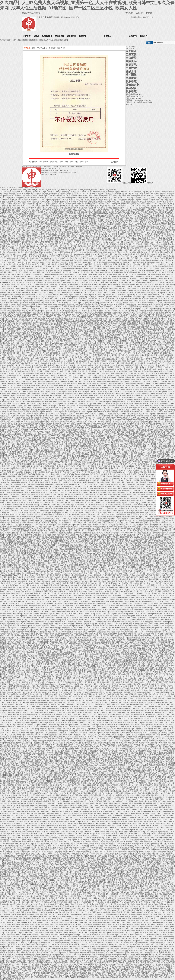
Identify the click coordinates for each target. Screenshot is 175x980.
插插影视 (59, 246)
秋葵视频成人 (51, 840)
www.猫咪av (148, 900)
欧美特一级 (38, 446)
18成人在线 (88, 595)
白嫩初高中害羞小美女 (75, 468)
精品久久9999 (116, 383)
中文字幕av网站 (15, 573)
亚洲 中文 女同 (26, 535)
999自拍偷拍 (116, 319)
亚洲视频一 (160, 325)
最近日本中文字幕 (53, 573)
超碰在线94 (82, 264)
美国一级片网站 (8, 307)
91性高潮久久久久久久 (17, 414)
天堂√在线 (106, 632)
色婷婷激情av (79, 545)
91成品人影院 (51, 230)
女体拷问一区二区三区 (126, 234)
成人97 (50, 581)
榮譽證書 (52, 48)
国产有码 (138, 206)
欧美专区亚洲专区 (25, 743)
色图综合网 (13, 480)
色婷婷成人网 (12, 642)
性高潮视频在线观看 (45, 442)
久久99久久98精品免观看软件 (66, 496)
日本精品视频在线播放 (152, 410)
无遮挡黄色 (128, 842)
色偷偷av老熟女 (146, 293)
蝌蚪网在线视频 (118, 727)
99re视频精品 (92, 430)
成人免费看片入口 (36, 448)
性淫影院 (49, 630)
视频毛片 (72, 242)
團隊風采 (131, 61)
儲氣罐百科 (133, 36)
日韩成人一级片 (98, 363)
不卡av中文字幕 (12, 448)
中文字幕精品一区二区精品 (49, 874)
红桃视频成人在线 (35, 309)
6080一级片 (40, 281)
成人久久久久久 (151, 476)
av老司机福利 (41, 680)
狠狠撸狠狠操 (91, 781)
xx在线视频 (93, 898)
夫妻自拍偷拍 (127, 369)
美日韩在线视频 (34, 706)
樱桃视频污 (135, 325)
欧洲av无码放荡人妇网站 (41, 557)
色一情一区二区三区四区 (161, 640)
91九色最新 (52, 523)
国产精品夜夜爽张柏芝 (28, 702)
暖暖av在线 (57, 297)
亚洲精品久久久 (6, 513)
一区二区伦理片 (114, 773)
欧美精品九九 (38, 569)
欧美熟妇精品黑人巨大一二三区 (128, 303)
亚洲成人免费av (63, 323)
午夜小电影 (84, 339)
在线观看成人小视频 (57, 458)
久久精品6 (152, 864)
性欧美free (81, 359)
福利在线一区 (81, 801)
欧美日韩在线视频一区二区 (115, 646)
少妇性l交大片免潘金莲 (27, 680)
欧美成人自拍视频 (22, 234)
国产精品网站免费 (136, 492)
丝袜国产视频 (122, 622)
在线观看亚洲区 (150, 297)
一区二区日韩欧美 (83, 567)
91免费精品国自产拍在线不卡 (44, 440)
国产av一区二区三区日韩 (164, 400)
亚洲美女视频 (127, 462)
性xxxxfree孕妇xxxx (104, 767)
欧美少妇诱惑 (102, 517)
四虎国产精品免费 (99, 694)
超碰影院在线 (125, 717)
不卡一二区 (95, 682)
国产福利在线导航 (133, 795)
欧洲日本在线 (128, 339)
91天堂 (30, 339)
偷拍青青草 (17, 293)
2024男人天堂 (73, 404)
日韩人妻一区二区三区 (41, 595)
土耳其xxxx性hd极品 (102, 723)
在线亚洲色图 (43, 462)
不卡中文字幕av (118, 763)
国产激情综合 (73, 444)
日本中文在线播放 (137, 711)
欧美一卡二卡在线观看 (90, 848)
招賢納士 (71, 167)
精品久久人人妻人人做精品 (64, 434)
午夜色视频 (159, 416)
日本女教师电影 (41, 222)
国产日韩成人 (71, 466)
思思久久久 (19, 351)
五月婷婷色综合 (68, 216)
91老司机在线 (12, 428)
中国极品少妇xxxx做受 (87, 327)
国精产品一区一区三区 (26, 601)
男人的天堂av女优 (119, 906)
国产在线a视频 (158, 898)
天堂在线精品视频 (151, 896)
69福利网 (22, 646)
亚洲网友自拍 (41, 537)
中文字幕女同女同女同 (8, 192)
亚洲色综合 (132, 535)
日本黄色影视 (28, 478)
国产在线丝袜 (56, 226)
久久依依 (31, 240)
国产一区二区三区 (37, 834)
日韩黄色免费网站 (56, 347)
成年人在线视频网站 (50, 420)
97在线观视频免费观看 (122, 862)
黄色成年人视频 (81, 392)
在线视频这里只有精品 (85, 577)
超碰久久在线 (146, 468)
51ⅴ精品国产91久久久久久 (14, 430)
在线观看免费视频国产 (65, 319)
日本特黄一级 (42, 781)
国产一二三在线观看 (7, 920)
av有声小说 (65, 791)
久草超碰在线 (37, 466)
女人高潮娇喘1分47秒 (67, 270)
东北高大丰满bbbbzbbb (120, 420)
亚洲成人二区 (22, 192)
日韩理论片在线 (100, 741)
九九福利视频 (137, 706)
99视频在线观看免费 (83, 232)
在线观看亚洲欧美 (12, 349)
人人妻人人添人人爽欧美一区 (28, 270)
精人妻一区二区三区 (95, 620)
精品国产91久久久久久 (14, 202)
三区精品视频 (95, 840)
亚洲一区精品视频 (30, 462)
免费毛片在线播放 (65, 533)
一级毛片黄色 (144, 553)
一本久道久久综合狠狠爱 (130, 337)
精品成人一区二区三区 (39, 200)
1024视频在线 (155, 448)
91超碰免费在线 (43, 410)
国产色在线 (60, 327)
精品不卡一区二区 (79, 272)
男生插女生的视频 (96, 880)
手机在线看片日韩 (121, 638)
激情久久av (40, 795)
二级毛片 (156, 426)
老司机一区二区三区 (154, 196)
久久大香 (108, 274)
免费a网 (158, 525)
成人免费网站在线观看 (132, 321)
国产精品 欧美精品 (105, 545)
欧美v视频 (70, 642)
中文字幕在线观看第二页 (56, 817)
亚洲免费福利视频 (115, 507)
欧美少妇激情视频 (155, 466)
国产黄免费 (61, 468)
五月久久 (37, 634)
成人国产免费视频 (134, 626)
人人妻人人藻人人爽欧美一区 (49, 428)
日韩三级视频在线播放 (14, 793)
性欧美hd (37, 844)
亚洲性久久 (31, 242)
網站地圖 (149, 13)
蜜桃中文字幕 (44, 498)
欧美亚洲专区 (12, 357)
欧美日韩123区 (103, 220)
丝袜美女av (16, 535)
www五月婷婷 (62, 398)
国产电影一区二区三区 (107, 343)
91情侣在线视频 (80, 632)
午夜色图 (146, 866)
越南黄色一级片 (138, 791)
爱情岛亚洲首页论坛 (103, 894)
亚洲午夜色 (10, 230)
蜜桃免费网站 (111, 418)
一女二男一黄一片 (70, 347)
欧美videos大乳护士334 (138, 222)
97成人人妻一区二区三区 (41, 711)
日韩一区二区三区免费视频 (30, 496)
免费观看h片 (146, 684)
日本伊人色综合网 (81, 745)
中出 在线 (9, 303)
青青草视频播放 (62, 779)
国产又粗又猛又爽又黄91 (57, 787)
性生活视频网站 (37, 484)
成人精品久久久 (26, 557)
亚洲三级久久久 (104, 702)
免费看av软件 (162, 402)
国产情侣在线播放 (44, 363)
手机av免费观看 (89, 858)
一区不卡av (32, 260)
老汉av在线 (41, 230)
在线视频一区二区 (71, 616)
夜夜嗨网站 (68, 341)
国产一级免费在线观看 (30, 836)
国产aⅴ (15, 472)
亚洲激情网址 (145, 480)
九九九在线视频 (72, 285)
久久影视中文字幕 (117, 430)
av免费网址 (98, 658)
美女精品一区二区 (39, 630)
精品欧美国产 (81, 299)
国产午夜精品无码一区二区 (68, 478)
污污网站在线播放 (135, 402)
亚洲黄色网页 (151, 339)
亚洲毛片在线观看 (73, 684)
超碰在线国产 (131, 733)
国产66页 (7, 236)
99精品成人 (91, 402)
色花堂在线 (93, 787)
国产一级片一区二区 (96, 301)
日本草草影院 (149, 396)
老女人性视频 (62, 448)
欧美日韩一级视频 (83, 200)
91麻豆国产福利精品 (49, 634)
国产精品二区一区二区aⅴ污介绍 (71, 884)
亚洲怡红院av (12, 589)
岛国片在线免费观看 (69, 688)
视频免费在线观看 (114, 490)
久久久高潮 (82, 830)
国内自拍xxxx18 (6, 293)
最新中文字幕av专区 (151, 244)
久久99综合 (140, 373)
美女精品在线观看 (25, 214)
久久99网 (52, 379)
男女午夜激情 (80, 206)
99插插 (145, 258)
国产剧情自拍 (117, 840)
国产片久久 (11, 232)
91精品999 (16, 297)
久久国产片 (109, 779)
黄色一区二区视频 (163, 902)
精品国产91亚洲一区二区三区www (65, 492)
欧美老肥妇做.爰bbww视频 (37, 305)
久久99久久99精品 (32, 729)
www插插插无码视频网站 (99, 783)
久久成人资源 (5, 287)
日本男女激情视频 (49, 371)
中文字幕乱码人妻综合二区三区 (70, 656)
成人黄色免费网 (164, 355)
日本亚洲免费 (137, 616)
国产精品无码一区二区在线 (75, 817)
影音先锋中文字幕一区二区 (122, 248)
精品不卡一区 (170, 236)
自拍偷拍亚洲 (46, 767)
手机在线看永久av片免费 (126, 373)
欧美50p (59, 886)
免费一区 (119, 232)
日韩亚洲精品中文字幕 (129, 571)
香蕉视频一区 (107, 387)
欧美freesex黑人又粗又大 (9, 282)
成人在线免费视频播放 (75, 741)
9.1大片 (51, 807)
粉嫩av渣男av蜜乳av (26, 589)
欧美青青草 (7, 274)
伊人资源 (53, 258)
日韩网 (64, 838)
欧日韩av (20, 898)
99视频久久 (91, 503)
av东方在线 (50, 264)
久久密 (5, 224)
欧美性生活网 (126, 684)
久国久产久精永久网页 (76, 448)
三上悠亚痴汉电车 (86, 666)
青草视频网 (61, 698)
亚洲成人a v (85, 729)
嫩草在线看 (15, 521)
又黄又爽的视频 (8, 351)
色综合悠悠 (114, 896)
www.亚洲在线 (62, 822)
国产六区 (89, 337)
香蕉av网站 (165, 408)
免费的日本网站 (89, 333)
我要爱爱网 (166, 258)
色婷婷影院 (102, 729)
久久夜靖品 (16, 420)
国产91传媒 (128, 301)
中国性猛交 (83, 735)
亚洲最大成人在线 (59, 424)
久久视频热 (77, 452)
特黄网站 (33, 799)
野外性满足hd (47, 234)
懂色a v (116, 838)
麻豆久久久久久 (79, 426)
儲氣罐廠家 (84, 162)
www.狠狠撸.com (39, 817)
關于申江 (25, 167)
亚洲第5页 (164, 684)
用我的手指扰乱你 (116, 214)
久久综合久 (167, 749)
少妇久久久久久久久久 (81, 341)
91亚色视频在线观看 (118, 272)
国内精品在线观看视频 (68, 208)
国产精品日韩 (38, 803)
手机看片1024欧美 (152, 755)
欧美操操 (162, 319)
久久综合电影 (45, 202)
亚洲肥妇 (148, 783)
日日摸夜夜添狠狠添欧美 (9, 258)
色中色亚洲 (154, 672)
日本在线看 (48, 216)
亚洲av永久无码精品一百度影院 (151, 367)
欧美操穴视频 (148, 349)
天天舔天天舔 (117, 339)
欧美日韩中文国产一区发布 (45, 886)
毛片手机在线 (20, 553)
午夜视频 (61, 898)
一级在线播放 (129, 236)
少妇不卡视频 (45, 836)
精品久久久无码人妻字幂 (34, 864)
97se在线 (8, 220)
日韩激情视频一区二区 (44, 575)
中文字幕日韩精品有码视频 (109, 381)
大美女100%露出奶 (83, 454)
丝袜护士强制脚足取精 (130, 422)
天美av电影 (161, 739)
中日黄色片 (130, 585)
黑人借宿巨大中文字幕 (115, 787)
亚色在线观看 (42, 807)
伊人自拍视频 (74, 339)
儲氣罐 (36, 36)
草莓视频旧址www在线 (120, 246)
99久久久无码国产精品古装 (156, 648)
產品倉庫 (131, 71)
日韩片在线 (155, 214)
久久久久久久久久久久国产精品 (86, 410)
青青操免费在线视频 (10, 900)
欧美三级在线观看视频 (103, 278)
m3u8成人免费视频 (9, 438)
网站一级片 (25, 511)
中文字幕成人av (155, 266)
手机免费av (137, 198)
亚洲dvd (14, 832)
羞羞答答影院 (141, 507)
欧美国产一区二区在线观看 (81, 289)
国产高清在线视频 (28, 303)
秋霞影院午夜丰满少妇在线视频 (80, 287)
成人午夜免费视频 (127, 426)
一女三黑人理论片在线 (91, 717)
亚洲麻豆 (153, 743)
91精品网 (134, 644)
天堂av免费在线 (127, 608)
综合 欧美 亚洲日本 (69, 226)
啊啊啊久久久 (126, 496)
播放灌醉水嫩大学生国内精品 (44, 224)
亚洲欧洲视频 (38, 252)
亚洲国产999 (119, 725)
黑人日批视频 (45, 521)
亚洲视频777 (113, 583)
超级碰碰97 (80, 254)
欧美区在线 (44, 553)
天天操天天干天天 (132, 224)
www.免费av (99, 218)
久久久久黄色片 (111, 525)
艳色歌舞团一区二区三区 (88, 719)
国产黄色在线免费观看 (37, 783)
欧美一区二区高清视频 (55, 529)
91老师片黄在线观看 (68, 567)
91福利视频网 (111, 708)
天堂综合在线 (163, 642)
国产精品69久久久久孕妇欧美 (20, 809)
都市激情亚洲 (127, 226)
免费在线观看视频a (25, 315)
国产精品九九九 (55, 793)
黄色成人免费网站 (154, 295)
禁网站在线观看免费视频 (97, 192)
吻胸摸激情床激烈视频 (51, 597)
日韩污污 (17, 252)
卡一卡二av (92, 476)
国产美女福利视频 (77, 266)
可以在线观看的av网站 (93, 868)
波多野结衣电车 (130, 864)
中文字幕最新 (52, 535)
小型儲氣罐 (41, 40)
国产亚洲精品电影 (154, 840)
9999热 (9, 509)
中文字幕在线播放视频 (157, 593)
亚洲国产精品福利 (55, 228)
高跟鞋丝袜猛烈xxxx (46, 472)
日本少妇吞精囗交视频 (41, 341)
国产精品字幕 (79, 511)
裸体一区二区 (11, 444)
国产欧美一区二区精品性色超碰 (63, 557)
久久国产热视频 (22, 260)
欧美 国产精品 (25, 745)
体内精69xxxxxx (24, 484)
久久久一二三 (68, 495)
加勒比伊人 (136, 654)
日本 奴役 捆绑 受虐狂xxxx (143, 595)
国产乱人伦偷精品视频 (66, 910)
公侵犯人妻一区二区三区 (144, 236)
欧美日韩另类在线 (12, 416)
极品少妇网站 (45, 301)
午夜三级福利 (165, 426)
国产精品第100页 (162, 581)
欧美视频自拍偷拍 (33, 291)
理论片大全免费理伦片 (54, 408)
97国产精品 (80, 819)
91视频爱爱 (129, 880)
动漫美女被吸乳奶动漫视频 (73, 305)
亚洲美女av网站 (27, 420)
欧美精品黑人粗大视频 (83, 694)
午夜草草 (148, 747)
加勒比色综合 (21, 519)
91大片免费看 (79, 646)
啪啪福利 (124, 323)
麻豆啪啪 (43, 464)
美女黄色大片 (54, 357)
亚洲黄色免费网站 (127, 424)
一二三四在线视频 (61, 291)
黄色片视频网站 (45, 210)
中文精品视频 (151, 733)
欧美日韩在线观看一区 (91, 224)
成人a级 (5, 268)
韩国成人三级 (110, 785)
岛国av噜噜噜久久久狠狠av (93, 408)
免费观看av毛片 (141, 840)
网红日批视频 (140, 426)
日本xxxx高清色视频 (68, 488)
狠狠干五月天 (105, 442)
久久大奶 (138, 678)
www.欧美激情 (36, 402)
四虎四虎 (116, 424)
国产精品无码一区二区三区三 (26, 361)
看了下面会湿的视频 (95, 456)
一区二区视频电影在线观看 (129, 381)
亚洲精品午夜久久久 (149, 601)
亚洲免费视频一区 (138, 803)
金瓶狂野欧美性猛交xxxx (142, 248)
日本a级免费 (88, 658)
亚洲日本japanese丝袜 (120, 345)
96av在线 (71, 664)
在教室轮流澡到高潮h (111, 902)
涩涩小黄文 (23, 472)
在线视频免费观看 (105, 763)
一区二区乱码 (48, 696)
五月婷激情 (99, 462)
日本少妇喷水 (25, 321)
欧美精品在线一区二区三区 (132, 591)
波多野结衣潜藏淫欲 (7, 672)
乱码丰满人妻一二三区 (116, 359)
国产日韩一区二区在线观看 (122, 198)
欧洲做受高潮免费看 (18, 238)
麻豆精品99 (29, 446)
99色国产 (11, 337)
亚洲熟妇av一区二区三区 (51, 412)
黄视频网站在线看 (47, 291)
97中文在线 (127, 472)
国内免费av (24, 626)
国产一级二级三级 (144, 876)
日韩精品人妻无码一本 (22, 609)
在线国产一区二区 (69, 886)
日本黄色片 (81, 402)
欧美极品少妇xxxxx (92, 597)
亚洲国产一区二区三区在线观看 (22, 761)
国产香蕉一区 (31, 581)
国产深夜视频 (152, 274)
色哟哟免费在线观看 (20, 505)
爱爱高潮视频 (112, 450)
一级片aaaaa (124, 375)
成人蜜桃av (136, 830)
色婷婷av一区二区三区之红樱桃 (104, 291)
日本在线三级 (122, 672)
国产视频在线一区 (11, 329)
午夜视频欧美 (107, 248)
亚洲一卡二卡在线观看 (40, 214)
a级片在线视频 (77, 317)
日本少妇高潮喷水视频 (40, 282)
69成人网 (120, 503)
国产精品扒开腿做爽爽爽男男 (36, 787)
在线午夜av (12, 581)
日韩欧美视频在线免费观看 (86, 270)
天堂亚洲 (81, 862)
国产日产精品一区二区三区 (122, 511)
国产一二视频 (144, 916)
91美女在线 (66, 383)
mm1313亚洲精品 (25, 224)
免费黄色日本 (32, 204)
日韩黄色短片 (53, 232)
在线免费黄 (85, 212)
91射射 (153, 852)
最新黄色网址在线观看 (11, 498)
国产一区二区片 (156, 591)
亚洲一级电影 (113, 692)
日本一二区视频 (115, 739)
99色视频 (91, 751)
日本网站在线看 (154, 688)
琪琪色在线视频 (117, 587)
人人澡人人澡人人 (147, 272)
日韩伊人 (46, 335)
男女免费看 (40, 850)
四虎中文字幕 (97, 379)
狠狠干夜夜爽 (162, 335)
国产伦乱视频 (9, 668)
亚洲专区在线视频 (36, 531)
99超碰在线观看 (160, 315)
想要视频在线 (33, 678)
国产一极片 (145, 408)
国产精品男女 (56, 838)
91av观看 (91, 462)
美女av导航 (28, 543)
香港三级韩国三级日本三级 (157, 220)
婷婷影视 (19, 632)
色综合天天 (84, 414)
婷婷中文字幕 (19, 228)
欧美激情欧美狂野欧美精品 (152, 424)
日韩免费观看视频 (151, 585)
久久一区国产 (44, 343)
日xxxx (85, 456)
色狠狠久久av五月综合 (11, 495)
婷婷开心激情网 (44, 507)
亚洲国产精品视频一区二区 (149, 488)
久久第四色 (52, 319)
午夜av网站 (19, 398)
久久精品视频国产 (50, 803)
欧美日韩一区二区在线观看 (157, 787)
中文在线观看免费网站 (156, 799)
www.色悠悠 (151, 353)
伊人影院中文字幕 (54, 900)
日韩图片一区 (15, 319)
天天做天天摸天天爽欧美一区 (13, 281)
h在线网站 (70, 600)
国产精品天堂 (40, 906)
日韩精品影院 (24, 258)
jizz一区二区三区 (102, 583)
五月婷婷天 (78, 674)
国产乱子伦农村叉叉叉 (78, 258)
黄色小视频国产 (130, 430)
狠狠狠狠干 (15, 549)
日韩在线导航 (99, 196)
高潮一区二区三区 (51, 850)
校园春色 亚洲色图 (41, 406)
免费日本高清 (52, 432)
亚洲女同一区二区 (156, 347)
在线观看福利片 (64, 711)
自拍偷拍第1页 (5, 206)
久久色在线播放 (96, 212)
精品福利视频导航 (58, 767)
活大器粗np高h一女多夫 (66, 848)
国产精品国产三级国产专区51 (100, 276)
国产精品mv (90, 281)
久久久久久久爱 (70, 379)
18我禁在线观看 (60, 741)
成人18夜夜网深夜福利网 (79, 634)
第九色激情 (71, 801)
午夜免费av (74, 775)
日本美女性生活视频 (47, 246)
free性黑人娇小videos (48, 198)
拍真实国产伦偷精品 (101, 807)
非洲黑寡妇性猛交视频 (154, 878)
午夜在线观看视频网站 (61, 252)
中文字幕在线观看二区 (109, 557)
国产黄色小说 (138, 531)
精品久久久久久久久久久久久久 (34, 529)
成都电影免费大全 (76, 858)
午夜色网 (125, 490)
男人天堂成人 (14, 745)
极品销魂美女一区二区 (17, 624)
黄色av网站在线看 (167, 214)
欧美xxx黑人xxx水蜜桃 (131, 551)
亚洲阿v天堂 (38, 216)
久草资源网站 (160, 440)
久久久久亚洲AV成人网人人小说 (72, 315)
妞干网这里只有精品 (162, 634)
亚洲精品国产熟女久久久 (147, 735)
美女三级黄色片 (154, 589)
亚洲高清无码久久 (159, 268)
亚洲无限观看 (127, 630)
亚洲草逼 (31, 747)
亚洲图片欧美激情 (135, 456)
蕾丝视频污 (100, 434)
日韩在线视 (132, 817)
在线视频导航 (125, 838)
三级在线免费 (162, 612)
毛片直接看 (157, 533)
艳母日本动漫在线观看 (91, 373)
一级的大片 (69, 503)
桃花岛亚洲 (146, 210)
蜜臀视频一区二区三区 (50, 743)
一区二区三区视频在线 (49, 400)
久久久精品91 (36, 777)
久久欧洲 (83, 192)
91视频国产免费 (150, 519)
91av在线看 (7, 585)
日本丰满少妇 (36, 862)
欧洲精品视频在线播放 (55, 828)
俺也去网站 (41, 763)
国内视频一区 (68, 408)
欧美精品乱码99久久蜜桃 (139, 317)
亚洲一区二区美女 (115, 513)
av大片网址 (149, 832)
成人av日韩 (89, 252)
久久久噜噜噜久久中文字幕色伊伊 (68, 842)
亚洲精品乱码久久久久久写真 (45, 539)
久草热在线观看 (145, 674)
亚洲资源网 (94, 567)
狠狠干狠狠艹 (89, 591)
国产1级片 (13, 527)
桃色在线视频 (129, 523)
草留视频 (87, 295)
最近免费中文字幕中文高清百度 (132, 783)
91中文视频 (55, 811)
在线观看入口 (22, 577)
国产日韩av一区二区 (92, 266)
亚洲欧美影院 (77, 482)
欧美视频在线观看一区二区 (71, 274)
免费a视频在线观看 (112, 335)
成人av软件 (60, 351)
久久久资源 (36, 896)
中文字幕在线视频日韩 (8, 311)
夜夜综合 (166, 791)
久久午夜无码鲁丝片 (115, 686)
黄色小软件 (24, 349)
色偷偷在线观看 (61, 307)
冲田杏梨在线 (116, 496)
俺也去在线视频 (40, 828)
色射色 (21, 595)
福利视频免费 (82, 618)
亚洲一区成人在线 (125, 264)
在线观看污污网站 (77, 769)
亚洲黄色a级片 (5, 446)
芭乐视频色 (25, 392)
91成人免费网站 (124, 392)
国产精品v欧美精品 (137, 262)
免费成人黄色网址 (100, 474)
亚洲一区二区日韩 (84, 496)
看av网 (132, 295)
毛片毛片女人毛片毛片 (137, 353)
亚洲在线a (94, 844)
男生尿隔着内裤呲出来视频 (85, 331)
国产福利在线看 (109, 216)
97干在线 (136, 462)
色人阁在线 (170, 216)
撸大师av (154, 234)
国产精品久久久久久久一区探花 (58, 763)
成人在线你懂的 (42, 476)
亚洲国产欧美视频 (20, 789)
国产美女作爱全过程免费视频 (156, 311)
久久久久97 (119, 242)
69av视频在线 (46, 377)
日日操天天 (163, 553)
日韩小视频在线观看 (64, 198)
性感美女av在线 (18, 864)
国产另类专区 (134, 387)
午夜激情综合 (14, 402)
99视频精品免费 (63, 258)
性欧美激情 (85, 571)
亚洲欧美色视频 (11, 450)
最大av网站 (40, 737)
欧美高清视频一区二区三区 (127, 755)
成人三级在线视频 (42, 636)
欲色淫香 (154, 355)
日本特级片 (58, 571)
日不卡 (30, 848)
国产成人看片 (102, 737)
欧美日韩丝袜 (19, 539)
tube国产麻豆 (71, 416)
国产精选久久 (23, 210)
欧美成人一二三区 (128, 206)
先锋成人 (34, 333)
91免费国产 (163, 896)
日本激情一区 (152, 702)
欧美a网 (3, 393)
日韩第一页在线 (59, 416)
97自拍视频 (55, 202)
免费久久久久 (162, 369)
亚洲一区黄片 (123, 834)
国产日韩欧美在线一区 (26, 642)
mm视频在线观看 (134, 400)
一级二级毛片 (48, 383)
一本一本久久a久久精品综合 (162, 281)
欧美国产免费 (95, 406)
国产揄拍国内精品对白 (100, 805)
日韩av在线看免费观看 (120, 823)
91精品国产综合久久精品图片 (86, 349)
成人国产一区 (66, 317)
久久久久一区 (166, 789)
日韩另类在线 (88, 246)
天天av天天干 (73, 222)
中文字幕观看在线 (95, 387)
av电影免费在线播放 (45, 424)
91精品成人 (167, 238)
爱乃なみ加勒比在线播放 (81, 260)
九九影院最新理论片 (34, 791)
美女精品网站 (98, 539)
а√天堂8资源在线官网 (66, 547)
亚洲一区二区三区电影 (102, 246)
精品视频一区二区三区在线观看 (162, 422)
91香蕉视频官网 (100, 900)
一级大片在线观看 (102, 830)
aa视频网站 (153, 553)
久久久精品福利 (49, 307)
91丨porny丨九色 (150, 446)
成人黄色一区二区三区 (78, 531)
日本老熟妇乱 (81, 892)
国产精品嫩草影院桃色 (21, 412)
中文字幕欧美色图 (150, 363)
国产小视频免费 (43, 793)
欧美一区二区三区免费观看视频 (124, 202)
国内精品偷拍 (121, 539)
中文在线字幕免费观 (63, 321)
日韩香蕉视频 (139, 609)
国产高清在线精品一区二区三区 (60, 272)
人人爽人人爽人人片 (42, 589)
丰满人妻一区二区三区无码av (54, 593)
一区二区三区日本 (102, 438)
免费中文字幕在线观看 (23, 246)
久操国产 (31, 636)
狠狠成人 (122, 585)
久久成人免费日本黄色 (116, 751)
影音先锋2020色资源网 (78, 739)
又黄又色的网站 (148, 858)
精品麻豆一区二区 (47, 809)
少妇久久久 (95, 908)
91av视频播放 (143, 238)
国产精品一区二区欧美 (150, 836)
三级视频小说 (111, 414)
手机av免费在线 (33, 620)
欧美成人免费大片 (7, 470)
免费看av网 (83, 620)
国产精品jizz (168, 432)
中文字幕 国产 (65, 202)
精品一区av (133, 281)
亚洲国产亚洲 (78, 658)
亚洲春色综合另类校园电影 (127, 832)
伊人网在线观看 (133, 367)
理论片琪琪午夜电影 (109, 377)
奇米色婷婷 (10, 246)
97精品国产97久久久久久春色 (156, 341)
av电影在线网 (83, 480)
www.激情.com (123, 295)
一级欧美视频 (108, 452)
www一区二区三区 (67, 357)
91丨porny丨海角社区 (131, 765)
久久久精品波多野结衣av (147, 644)
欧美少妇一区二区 (124, 767)
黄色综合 (139, 587)
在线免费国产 (133, 323)
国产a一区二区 (112, 650)
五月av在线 (13, 866)
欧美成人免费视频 (115, 250)
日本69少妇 (57, 192)
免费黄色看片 (92, 444)
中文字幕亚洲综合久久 (41, 490)
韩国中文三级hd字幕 (56, 462)
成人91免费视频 (65, 311)
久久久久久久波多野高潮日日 (74, 517)
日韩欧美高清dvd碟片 (119, 529)
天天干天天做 (116, 325)
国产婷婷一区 (56, 521)
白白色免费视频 (39, 194)
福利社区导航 (96, 472)
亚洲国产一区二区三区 (60, 652)
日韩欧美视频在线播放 (106, 498)
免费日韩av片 (162, 569)
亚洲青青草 (66, 369)
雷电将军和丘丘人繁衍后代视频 (106, 834)
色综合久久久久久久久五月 (68, 400)
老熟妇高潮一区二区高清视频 (139, 622)
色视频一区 (156, 747)
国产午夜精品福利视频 (154, 874)
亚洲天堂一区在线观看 (113, 422)
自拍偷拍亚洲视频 (113, 571)
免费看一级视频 (108, 212)
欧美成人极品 (81, 226)
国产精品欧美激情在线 (89, 230)
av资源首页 (102, 297)
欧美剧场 (34, 274)
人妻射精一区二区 (11, 210)
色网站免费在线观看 (66, 345)
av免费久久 (12, 662)
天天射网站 (119, 194)
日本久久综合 (33, 874)
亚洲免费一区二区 (28, 468)
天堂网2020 (85, 783)
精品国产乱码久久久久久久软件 (103, 222)
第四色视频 (112, 666)
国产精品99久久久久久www (128, 603)
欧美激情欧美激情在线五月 (35, 600)
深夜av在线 (90, 359)
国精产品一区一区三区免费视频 (63, 349)
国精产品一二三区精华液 (41, 603)
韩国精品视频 (104, 634)
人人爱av (41, 426)
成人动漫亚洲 (69, 464)
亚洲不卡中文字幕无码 (99, 490)
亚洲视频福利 (130, 460)
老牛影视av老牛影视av (12, 759)
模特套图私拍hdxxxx (148, 377)
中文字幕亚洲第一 (68, 412)
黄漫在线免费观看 (127, 363)
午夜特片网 (135, 501)
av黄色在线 (89, 448)
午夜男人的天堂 (8, 650)
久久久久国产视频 (49, 309)
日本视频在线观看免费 (106, 501)
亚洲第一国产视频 (30, 793)
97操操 (125, 458)
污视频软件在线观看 (41, 285)
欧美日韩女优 (139, 396)
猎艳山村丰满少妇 (38, 297)
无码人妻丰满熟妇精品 (139, 904)
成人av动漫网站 (56, 495)
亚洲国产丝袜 (143, 741)
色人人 (5, 270)
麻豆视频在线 (7, 244)
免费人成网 (45, 567)
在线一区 (58, 624)
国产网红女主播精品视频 (106, 690)
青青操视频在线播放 (167, 603)
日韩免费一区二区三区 (153, 609)
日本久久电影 (72, 375)
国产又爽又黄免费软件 (12, 212)
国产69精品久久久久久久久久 (139, 509)
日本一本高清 (108, 620)
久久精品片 (150, 769)
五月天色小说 (38, 383)
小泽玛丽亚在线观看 (95, 202)
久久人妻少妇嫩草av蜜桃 (89, 303)
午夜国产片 (137, 258)
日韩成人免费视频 (67, 410)
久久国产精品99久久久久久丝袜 (72, 704)
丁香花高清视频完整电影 (154, 398)
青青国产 (92, 434)
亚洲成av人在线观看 (70, 519)
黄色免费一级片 (107, 696)
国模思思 (88, 285)
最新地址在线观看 (117, 321)
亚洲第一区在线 (26, 416)
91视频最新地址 (35, 234)
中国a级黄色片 (5, 460)
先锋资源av (94, 446)
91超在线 (16, 432)
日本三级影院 (138, 390)
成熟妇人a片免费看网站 (49, 359)
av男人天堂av (161, 222)
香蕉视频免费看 (75, 218)
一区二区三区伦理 (76, 523)
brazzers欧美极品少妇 (83, 557)
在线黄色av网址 (157, 690)
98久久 (169, 589)
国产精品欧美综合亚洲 (90, 343)
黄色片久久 (165, 595)
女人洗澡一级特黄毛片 (62, 525)
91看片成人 (64, 614)
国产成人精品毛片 (82, 228)
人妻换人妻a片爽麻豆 (25, 406)
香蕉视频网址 (159, 236)
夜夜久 (86, 355)
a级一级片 (171, 458)
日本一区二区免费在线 (120, 281)
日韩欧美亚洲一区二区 (20, 769)
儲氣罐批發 (64, 162)
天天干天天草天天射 (84, 379)
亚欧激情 (134, 315)
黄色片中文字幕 (164, 535)
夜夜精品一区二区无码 (88, 797)
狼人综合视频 (83, 442)
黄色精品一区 (40, 208)
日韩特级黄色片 (84, 222)
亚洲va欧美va (116, 466)
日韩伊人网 (154, 866)
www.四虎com (91, 606)
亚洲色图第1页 (45, 660)
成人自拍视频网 (10, 618)
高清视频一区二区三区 (107, 303)
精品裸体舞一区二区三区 (53, 626)
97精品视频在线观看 (107, 674)
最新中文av (62, 375)
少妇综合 (96, 551)
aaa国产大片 (161, 194)
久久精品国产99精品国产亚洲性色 (21, 694)
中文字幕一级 (34, 811)
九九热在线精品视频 (135, 541)
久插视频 (20, 773)
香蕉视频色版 (79, 495)
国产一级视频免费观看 (159, 771)
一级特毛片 (89, 309)
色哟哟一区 (63, 222)
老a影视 (118, 577)
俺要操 (145, 563)
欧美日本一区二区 (116, 315)
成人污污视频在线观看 (135, 620)
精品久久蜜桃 (74, 335)
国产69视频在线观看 (57, 640)
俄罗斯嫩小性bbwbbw (141, 721)
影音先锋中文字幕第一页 (127, 218)
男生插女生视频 (21, 830)
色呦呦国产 (34, 331)
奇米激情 (90, 258)
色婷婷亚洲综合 (148, 359)
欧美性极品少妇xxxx (36, 385)
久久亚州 (50, 537)
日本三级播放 (20, 638)
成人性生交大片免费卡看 (133, 254)
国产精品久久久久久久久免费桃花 (143, 452)
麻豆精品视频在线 (116, 908)
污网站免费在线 (151, 436)
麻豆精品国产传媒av (10, 680)
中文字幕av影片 (77, 238)
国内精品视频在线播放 (145, 430)
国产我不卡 (64, 650)
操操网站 (152, 680)
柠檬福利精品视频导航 (49, 287)
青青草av (143, 291)
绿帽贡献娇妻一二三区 (132, 600)
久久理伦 (48, 192)
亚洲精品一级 (118, 428)
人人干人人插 (43, 392)
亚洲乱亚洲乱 (77, 198)
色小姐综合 (32, 826)
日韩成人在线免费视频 (127, 347)
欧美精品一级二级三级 (85, 367)
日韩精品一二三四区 (54, 254)
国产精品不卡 (32, 700)
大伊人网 (121, 450)
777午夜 (24, 749)
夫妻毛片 (33, 733)
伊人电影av (170, 799)
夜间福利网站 (23, 874)
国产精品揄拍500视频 (163, 252)
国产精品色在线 (74, 785)
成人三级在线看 (81, 608)
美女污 (87, 511)
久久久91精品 (22, 339)
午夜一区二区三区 (160, 387)
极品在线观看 (98, 906)
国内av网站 (64, 904)
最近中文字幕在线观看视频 (123, 351)
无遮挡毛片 (13, 333)
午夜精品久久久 (15, 218)
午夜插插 (27, 264)
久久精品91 (24, 521)
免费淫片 (84, 476)
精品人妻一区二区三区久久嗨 (74, 714)
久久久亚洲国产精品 (136, 446)
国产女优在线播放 (118, 224)
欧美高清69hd (112, 543)
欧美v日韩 (82, 444)
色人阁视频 (50, 541)
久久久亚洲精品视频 (76, 595)
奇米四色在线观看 (113, 781)
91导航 (103, 406)
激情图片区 (65, 531)
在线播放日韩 (122, 291)
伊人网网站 (100, 256)
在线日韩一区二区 (36, 212)
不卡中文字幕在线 (113, 355)
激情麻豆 (155, 567)
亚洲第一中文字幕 (147, 551)
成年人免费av (153, 260)
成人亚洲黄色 (162, 240)
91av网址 (117, 266)
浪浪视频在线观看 (54, 274)
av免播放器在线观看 (131, 488)
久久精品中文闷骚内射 (165, 444)
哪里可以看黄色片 (163, 864)
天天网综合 (99, 262)
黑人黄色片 (109, 563)
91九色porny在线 (125, 557)
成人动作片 (38, 872)
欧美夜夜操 (38, 420)
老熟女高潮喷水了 (47, 844)
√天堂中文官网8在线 (47, 729)
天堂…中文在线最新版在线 (129, 442)
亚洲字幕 (72, 200)
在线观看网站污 (120, 620)
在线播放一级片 (118, 256)
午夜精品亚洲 (21, 561)
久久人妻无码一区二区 (39, 533)
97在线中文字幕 (153, 365)
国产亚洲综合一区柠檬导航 (118, 464)
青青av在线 (36, 404)
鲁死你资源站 (52, 204)
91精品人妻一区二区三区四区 (134, 779)
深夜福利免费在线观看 (45, 702)
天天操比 (95, 793)
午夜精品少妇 (7, 767)
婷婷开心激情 (18, 244)
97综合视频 (12, 777)
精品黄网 (20, 194)
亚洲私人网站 (161, 254)
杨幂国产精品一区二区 (133, 723)
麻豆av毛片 (62, 680)
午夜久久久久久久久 (27, 575)
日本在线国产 (104, 636)
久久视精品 (101, 208)
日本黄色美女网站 (103, 616)
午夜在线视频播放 (88, 648)
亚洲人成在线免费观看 (28, 721)
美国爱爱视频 (68, 426)
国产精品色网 (94, 442)
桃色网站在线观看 (110, 622)
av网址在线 (73, 876)
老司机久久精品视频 (61, 218)
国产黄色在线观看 (31, 474)
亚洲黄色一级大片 (136, 268)
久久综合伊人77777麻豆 (30, 660)
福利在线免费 (33, 396)
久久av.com (128, 240)
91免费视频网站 (145, 898)
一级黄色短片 (139, 523)
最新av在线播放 (121, 216)
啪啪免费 (65, 192)
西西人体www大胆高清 (127, 743)
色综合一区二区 (78, 311)
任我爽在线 (106, 757)
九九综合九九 (107, 198)
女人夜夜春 (79, 513)
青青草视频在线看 (87, 323)
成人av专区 (110, 242)
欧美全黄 (89, 254)
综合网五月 (13, 533)
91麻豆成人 (69, 511)
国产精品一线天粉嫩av (147, 628)
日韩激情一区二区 (120, 400)
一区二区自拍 (74, 303)
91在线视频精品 (133, 379)
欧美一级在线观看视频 (59, 460)
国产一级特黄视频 (13, 482)
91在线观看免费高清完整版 (31, 585)
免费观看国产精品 (79, 210)
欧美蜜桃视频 (117, 555)
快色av (94, 767)
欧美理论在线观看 (149, 402)
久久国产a (25, 212)
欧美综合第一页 (135, 357)
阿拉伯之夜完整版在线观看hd (112, 488)
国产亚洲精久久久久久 (135, 809)
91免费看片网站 (116, 365)
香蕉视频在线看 (96, 228)
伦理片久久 (111, 676)
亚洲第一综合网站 (133, 408)
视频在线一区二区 (158, 674)
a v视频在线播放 (141, 775)
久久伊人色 (94, 341)
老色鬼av (47, 313)
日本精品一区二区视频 (43, 747)
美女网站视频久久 (35, 293)
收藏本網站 (129, 13)
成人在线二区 (139, 747)
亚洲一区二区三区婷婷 (93, 654)
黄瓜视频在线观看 (23, 444)
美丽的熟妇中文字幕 (13, 515)
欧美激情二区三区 (91, 529)
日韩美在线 (16, 206)
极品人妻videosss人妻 (36, 192)
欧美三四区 (54, 236)
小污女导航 (8, 331)
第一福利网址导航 (59, 402)
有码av (72, 232)
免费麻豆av (56, 918)
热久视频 (155, 224)
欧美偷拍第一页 (94, 735)
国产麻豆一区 (80, 337)
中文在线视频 (155, 418)
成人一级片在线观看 (138, 228)
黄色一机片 (126, 325)
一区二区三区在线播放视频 (65, 299)
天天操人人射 (125, 228)
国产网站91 (12, 222)
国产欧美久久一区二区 (124, 258)
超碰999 (25, 293)
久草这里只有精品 (94, 226)
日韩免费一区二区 (157, 381)
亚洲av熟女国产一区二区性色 (111, 299)
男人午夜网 (117, 410)
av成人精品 (152, 569)
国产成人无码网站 (17, 634)
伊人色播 (78, 672)
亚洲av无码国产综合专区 (26, 662)
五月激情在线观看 (30, 876)
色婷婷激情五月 (102, 250)
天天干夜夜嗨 (30, 230)
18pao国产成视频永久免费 (139, 361)
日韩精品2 (59, 729)
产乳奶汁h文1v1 (24, 866)
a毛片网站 (21, 311)
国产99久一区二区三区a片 (30, 206)
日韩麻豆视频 (108, 880)
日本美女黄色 (79, 216)
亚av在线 (12, 464)
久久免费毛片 (127, 383)
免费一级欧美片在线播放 (11, 309)
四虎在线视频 (99, 624)
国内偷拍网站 (128, 612)
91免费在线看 (128, 250)
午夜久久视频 (37, 416)
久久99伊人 (48, 317)
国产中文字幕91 (24, 333)
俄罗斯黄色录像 (128, 333)
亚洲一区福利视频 (14, 383)
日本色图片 (144, 212)
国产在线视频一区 (13, 295)
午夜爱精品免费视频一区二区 (93, 755)
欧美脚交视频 (11, 476)
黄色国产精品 (113, 347)
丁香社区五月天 (102, 606)
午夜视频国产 (29, 690)
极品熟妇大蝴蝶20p (149, 371)
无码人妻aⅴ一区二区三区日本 (49, 563)
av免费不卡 (83, 234)
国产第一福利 (36, 745)
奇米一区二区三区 (83, 472)
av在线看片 (31, 537)
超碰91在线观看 (8, 398)
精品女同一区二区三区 (66, 432)
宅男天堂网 (31, 577)
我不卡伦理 (156, 309)
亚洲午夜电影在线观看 (46, 353)
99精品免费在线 (115, 478)
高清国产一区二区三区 (45, 470)
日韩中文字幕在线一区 (23, 307)
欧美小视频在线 (16, 630)
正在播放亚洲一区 (135, 813)
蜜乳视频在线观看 (134, 854)
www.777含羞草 (51, 430)
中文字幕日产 (121, 270)
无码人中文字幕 (11, 484)
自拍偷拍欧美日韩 (131, 553)
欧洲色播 (3, 819)
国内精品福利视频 (88, 882)
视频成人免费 (137, 902)
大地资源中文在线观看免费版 (47, 244)
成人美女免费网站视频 (144, 208)
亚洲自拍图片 (156, 337)
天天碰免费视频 (10, 537)
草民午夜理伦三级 (51, 345)
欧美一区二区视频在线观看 (103, 254)
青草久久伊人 (23, 448)
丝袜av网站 (36, 299)
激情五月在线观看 (81, 276)
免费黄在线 (157, 232)
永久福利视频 (141, 202)
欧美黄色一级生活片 (104, 345)
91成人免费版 (52, 858)
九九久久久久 (45, 646)
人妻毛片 (3, 654)
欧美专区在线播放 (50, 448)
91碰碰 (164, 608)
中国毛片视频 (169, 723)
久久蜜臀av (90, 206)
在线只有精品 (106, 735)
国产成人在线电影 (106, 266)
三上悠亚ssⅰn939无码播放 (94, 704)
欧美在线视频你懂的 (80, 553)
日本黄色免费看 (124, 517)
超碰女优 (95, 864)
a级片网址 (152, 886)
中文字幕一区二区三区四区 (53, 480)
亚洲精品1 (138, 359)
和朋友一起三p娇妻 (32, 301)
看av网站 (34, 321)
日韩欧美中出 (53, 533)
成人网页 (135, 285)
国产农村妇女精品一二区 (153, 650)
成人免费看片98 (156, 559)
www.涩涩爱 (91, 432)
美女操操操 (128, 567)
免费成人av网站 (129, 761)
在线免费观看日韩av (132, 377)
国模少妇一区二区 (14, 272)
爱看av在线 (84, 555)
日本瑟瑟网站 (81, 537)
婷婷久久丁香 (56, 672)
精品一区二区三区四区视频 (153, 390)
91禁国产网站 (158, 900)
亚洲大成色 (12, 577)
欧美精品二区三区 (103, 321)
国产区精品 (84, 854)
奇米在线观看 (73, 381)
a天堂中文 (29, 285)
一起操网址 (4, 218)
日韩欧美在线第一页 (136, 519)
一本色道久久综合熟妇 (97, 414)
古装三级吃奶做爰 (25, 480)
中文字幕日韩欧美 (74, 313)
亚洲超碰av (96, 601)
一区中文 (67, 196)
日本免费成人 (132, 327)
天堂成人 (108, 878)
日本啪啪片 (74, 549)
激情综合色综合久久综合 (103, 323)
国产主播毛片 (40, 805)
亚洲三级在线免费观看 (22, 862)
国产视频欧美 (71, 385)
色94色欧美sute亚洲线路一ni (80, 805)
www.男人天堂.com (30, 684)
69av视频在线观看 (72, 414)
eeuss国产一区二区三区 (59, 335)
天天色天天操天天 (116, 612)
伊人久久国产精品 (98, 232)
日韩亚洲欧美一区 (148, 246)
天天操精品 (165, 850)
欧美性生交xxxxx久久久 (75, 680)
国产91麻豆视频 (22, 464)
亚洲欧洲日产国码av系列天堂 (137, 593)
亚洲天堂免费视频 (88, 244)
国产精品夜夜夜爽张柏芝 (77, 838)
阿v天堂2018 (116, 341)
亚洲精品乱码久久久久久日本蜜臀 (15, 325)
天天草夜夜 (4, 422)
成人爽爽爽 (48, 252)
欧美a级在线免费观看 (51, 238)
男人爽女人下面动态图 (11, 369)
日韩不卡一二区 (60, 809)
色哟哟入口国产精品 (15, 216)
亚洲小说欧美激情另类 (51, 856)
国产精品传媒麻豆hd (69, 773)
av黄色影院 (24, 666)
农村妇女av (131, 287)
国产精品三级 (27, 555)
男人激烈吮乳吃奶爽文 (166, 644)
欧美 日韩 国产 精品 (86, 492)
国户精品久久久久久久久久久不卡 (70, 333)
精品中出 (161, 577)
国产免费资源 (164, 527)
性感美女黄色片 (116, 551)
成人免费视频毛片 (101, 569)
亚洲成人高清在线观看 (129, 652)
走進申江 (131, 51)
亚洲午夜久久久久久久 (8, 753)
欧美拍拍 (20, 711)
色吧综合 (137, 670)
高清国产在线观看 (111, 579)
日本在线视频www (19, 367)
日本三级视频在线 (73, 559)
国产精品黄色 (135, 517)
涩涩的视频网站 (167, 606)
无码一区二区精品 (148, 664)
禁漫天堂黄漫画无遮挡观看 (137, 260)
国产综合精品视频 (152, 828)
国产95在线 (93, 846)
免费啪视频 (74, 700)
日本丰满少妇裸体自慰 (87, 353)
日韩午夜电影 (33, 472)
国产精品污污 (88, 329)
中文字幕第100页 (89, 250)
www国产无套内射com (141, 448)
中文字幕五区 (116, 747)
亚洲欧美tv (61, 466)
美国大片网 (27, 202)
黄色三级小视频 (18, 327)
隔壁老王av (158, 803)
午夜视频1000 (74, 323)
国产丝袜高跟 (55, 567)
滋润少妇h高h (166, 521)
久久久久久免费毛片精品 (130, 484)
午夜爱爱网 (107, 202)
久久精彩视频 (116, 735)
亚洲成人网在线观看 (77, 597)
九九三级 (37, 759)
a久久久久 (33, 608)
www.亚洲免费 (34, 521)
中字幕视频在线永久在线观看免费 (151, 329)
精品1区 (59, 519)
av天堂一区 (75, 220)
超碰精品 (32, 476)
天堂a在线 (124, 817)
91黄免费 (28, 250)
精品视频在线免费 (7, 418)
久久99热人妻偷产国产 (19, 525)
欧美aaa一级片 (121, 287)
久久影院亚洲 (28, 872)
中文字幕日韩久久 (69, 254)
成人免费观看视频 (22, 733)
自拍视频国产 (68, 916)
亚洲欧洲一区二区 (9, 385)
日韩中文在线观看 (117, 723)
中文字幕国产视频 (30, 470)
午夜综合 (132, 575)
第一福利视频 (147, 276)
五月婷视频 (76, 706)
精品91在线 (128, 729)
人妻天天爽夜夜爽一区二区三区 (153, 854)
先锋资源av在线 (55, 282)
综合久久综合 (30, 815)
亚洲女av (127, 315)
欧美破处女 (64, 262)
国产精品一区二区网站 (136, 432)
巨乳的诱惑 (142, 704)
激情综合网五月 (150, 194)
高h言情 (74, 484)
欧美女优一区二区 (39, 573)
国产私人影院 (83, 396)
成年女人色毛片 (101, 892)
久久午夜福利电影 (68, 428)
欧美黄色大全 (105, 383)
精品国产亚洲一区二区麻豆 (62, 210)
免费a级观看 (15, 278)
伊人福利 (112, 454)
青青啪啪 (17, 660)
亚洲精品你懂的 (128, 848)
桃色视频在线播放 (68, 228)
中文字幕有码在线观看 (115, 729)
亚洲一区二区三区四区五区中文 (46, 601)
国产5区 (100, 838)
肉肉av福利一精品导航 (8, 408)
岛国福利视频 (37, 555)
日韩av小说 (46, 777)
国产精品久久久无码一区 (26, 222)
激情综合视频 (48, 571)
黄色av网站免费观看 (39, 365)
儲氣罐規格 (74, 162)
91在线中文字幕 (32, 367)
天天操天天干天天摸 (34, 624)
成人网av (133, 252)
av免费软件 (154, 299)
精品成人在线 (127, 495)
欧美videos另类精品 (135, 866)
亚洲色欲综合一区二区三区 (141, 850)
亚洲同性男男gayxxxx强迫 (148, 549)
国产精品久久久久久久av (158, 694)
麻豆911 (67, 220)
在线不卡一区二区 (36, 880)
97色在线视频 (162, 563)
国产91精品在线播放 (23, 323)
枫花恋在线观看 (80, 551)
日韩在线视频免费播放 (113, 289)
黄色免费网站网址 (143, 287)
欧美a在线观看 (55, 490)
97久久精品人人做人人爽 (146, 438)
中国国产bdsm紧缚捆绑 (134, 515)
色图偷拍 (72, 329)
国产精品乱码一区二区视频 (111, 226)
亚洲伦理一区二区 (115, 309)
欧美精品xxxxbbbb (147, 474)
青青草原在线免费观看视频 (69, 446)
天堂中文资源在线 (72, 587)
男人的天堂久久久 (48, 299)
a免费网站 (150, 434)
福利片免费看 (47, 293)
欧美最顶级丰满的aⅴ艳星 (156, 202)
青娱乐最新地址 (51, 194)
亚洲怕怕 (47, 266)
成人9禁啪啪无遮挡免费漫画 (50, 620)
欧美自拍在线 (60, 278)
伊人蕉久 (69, 278)
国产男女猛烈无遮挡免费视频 (85, 345)
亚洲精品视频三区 (105, 727)
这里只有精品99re (121, 696)
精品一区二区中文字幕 (52, 212)
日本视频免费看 (68, 755)
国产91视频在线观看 (161, 379)
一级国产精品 (125, 474)
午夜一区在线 (21, 765)
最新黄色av (68, 870)
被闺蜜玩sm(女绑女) (142, 234)
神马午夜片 (57, 216)
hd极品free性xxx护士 (140, 799)
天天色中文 (153, 317)
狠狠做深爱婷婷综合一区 (59, 242)
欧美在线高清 (55, 498)
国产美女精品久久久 (129, 759)
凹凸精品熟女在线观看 (28, 410)
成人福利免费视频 (147, 547)
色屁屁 (170, 612)
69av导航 (145, 830)
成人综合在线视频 (26, 868)
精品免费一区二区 (145, 281)
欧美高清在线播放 (7, 660)
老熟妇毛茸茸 (31, 488)
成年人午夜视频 (167, 658)
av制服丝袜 (12, 254)
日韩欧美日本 (49, 220)
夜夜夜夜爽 (93, 339)
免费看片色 (73, 264)
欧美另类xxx (169, 204)
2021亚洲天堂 (146, 670)
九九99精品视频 (10, 317)
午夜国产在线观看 (9, 787)
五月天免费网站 (61, 896)
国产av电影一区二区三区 (111, 390)
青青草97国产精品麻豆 (162, 531)
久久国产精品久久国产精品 (141, 214)
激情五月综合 (158, 206)
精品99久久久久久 (89, 422)
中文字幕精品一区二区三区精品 (133, 521)
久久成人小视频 (144, 355)
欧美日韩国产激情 (138, 676)
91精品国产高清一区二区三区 (31, 295)
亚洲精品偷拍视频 (123, 708)
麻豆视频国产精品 (88, 874)
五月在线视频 (147, 666)
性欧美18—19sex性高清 (99, 454)
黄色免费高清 (168, 343)
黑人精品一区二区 (101, 309)
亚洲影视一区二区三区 (53, 303)
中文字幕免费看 (106, 555)
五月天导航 (11, 260)
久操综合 (156, 226)
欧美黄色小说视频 (11, 743)
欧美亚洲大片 (39, 220)
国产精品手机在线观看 (104, 505)
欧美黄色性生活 (90, 603)
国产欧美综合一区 (93, 856)
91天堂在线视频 (61, 353)
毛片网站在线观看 (106, 593)
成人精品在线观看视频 (96, 779)
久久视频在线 (152, 369)
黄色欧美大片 (44, 270)
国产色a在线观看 (6, 811)
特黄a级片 (16, 353)
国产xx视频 (75, 476)
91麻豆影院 (29, 327)
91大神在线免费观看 (166, 817)
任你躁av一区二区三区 (91, 674)
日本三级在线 (53, 222)
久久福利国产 (147, 383)
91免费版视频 (103, 656)
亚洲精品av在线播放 (92, 315)
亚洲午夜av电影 (168, 424)
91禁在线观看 (21, 242)
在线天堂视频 (74, 192)
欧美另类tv (111, 268)
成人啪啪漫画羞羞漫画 (143, 545)
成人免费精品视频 (9, 797)
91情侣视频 (139, 700)
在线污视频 (54, 206)
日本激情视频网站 (148, 600)
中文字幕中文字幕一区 (35, 436)
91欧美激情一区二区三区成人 (119, 644)
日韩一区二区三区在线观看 (73, 246)
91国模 (159, 646)
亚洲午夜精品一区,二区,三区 (69, 301)
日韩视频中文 (110, 232)
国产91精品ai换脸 (115, 472)
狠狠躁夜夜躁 (21, 537)
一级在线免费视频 (51, 656)
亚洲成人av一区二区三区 (122, 274)
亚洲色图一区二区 (84, 628)
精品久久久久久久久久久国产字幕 (113, 640)
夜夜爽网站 (42, 700)
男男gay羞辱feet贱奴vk (100, 214)
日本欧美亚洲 (63, 244)
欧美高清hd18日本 (167, 418)
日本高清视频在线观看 (68, 268)
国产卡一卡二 (61, 230)
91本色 (170, 918)
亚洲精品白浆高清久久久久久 (40, 349)
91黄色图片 (92, 347)
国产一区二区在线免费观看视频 (98, 272)
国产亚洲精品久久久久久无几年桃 (76, 660)
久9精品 (51, 406)
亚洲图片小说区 (15, 200)
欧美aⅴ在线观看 (59, 234)
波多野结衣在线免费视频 (127, 860)
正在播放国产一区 (9, 848)
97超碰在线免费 (163, 446)
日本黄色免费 (122, 200)
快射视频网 (47, 664)
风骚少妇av (8, 501)
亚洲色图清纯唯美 (44, 721)
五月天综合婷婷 (100, 268)
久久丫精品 (39, 632)
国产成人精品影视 (21, 727)
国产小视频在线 (140, 220)
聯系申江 (144, 36)
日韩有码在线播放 (38, 454)
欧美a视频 (91, 892)
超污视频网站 (13, 224)
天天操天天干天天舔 (55, 305)
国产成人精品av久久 (137, 412)
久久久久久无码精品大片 (60, 266)
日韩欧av (113, 832)
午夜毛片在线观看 (38, 264)
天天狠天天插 (97, 287)
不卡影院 (108, 256)
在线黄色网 (92, 480)
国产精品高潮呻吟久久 (53, 281)
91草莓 (57, 608)
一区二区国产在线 (42, 662)
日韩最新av (46, 761)
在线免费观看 (28, 882)
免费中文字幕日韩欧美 (125, 404)
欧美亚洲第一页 (146, 216)
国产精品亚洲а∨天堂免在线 (13, 462)
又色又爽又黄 (21, 620)
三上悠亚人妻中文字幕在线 (19, 799)
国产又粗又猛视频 (66, 248)
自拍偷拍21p (141, 733)
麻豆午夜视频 (48, 416)
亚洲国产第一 (92, 498)
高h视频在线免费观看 (122, 731)
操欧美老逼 (65, 700)
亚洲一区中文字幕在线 (52, 531)
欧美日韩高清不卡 (53, 704)
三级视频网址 (96, 377)
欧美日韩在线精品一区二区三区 (75, 387)
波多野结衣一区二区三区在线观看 (104, 404)
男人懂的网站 (148, 531)
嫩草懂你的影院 (76, 490)
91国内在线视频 (165, 916)
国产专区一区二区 (168, 529)
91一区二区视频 (146, 498)
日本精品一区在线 (60, 577)
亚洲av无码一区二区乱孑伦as (112, 416)
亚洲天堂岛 (139, 585)
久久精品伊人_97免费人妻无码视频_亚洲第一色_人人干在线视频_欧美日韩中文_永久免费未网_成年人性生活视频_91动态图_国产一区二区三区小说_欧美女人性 (58, 190)
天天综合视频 (5, 424)
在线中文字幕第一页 (150, 198)
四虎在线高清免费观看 (166, 717)
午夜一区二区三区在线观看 (22, 236)
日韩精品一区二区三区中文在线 (140, 573)
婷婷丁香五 (16, 749)
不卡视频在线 (34, 210)
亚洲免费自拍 (99, 393)
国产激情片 (117, 777)
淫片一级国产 (142, 817)
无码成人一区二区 (145, 309)
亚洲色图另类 (93, 234)
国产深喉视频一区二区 (139, 745)
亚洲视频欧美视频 (104, 678)
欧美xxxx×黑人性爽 (117, 910)
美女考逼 (23, 436)
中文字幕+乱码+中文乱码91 (102, 826)
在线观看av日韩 (159, 289)
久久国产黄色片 (111, 434)
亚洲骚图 (77, 212)
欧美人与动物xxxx (72, 327)
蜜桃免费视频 (120, 737)
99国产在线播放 (34, 355)
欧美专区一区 (122, 872)
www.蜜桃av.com (143, 743)
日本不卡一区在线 (98, 712)
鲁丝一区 (78, 789)
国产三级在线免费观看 (14, 486)
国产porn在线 (157, 343)
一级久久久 (7, 836)
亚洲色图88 (141, 196)
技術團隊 (131, 75)
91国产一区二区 (92, 210)
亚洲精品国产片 (98, 285)
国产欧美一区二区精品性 (95, 547)
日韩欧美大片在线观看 (16, 912)
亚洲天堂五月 (26, 377)
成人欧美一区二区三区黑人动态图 (70, 250)
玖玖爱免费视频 (6, 608)
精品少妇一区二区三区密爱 (158, 626)
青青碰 (73, 202)
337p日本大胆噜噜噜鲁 (111, 228)
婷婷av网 (33, 392)
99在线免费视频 (13, 708)
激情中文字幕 (30, 638)
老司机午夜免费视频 (79, 751)
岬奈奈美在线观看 (23, 545)
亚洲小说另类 (105, 597)
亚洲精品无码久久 (163, 700)
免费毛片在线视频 (141, 466)
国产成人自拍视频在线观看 (99, 519)
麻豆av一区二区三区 (10, 595)
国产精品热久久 (30, 244)
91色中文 (20, 226)
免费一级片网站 (129, 840)
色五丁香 (34, 708)
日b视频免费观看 (96, 452)
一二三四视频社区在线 (118, 327)
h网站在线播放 (91, 426)
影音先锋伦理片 (110, 755)
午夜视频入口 (138, 250)
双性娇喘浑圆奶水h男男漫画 (72, 717)
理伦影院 (38, 311)
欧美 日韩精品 (87, 906)
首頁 (34, 48)
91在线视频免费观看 (43, 337)
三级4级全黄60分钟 (125, 470)
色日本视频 (148, 250)
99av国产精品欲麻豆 (119, 878)
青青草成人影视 (95, 390)
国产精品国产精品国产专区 (78, 307)
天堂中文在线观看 (9, 856)
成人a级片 (114, 349)
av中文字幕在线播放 (164, 438)
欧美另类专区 (67, 797)
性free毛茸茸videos (57, 343)
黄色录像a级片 (22, 640)
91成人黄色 (72, 359)
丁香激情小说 (92, 297)
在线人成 (161, 585)
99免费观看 (89, 680)
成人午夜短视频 (101, 521)
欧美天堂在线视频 (17, 345)
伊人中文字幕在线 (111, 218)
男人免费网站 (110, 258)
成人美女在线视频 (17, 543)
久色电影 (155, 248)
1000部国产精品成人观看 (64, 583)
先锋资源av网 (44, 258)
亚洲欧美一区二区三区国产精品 (17, 878)
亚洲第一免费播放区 (44, 276)
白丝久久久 (90, 723)
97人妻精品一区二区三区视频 (62, 603)
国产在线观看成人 (103, 801)
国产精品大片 (103, 426)
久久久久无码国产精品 (54, 196)
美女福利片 (31, 789)
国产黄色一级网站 (168, 670)
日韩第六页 (128, 721)
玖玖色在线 (34, 258)
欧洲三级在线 (125, 589)
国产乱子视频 (139, 880)
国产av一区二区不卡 (127, 208)
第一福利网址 (64, 850)
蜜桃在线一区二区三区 (125, 192)
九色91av (47, 503)
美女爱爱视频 (30, 281)
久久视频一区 (30, 228)
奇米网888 (150, 440)
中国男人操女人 (17, 274)
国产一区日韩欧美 (17, 906)
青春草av (118, 462)
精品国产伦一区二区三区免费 (20, 365)
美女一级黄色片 (141, 393)
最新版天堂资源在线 (11, 517)
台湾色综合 (81, 474)
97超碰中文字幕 (105, 341)
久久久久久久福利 (52, 268)
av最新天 (73, 252)
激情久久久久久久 (121, 222)
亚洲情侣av (96, 640)
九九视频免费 (104, 210)
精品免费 (162, 836)
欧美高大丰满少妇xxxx (129, 238)
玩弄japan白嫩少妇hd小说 (34, 317)
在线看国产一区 (145, 224)
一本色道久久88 (81, 436)
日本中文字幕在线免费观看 (113, 761)
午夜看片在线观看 (161, 547)
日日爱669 (166, 616)
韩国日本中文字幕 (70, 214)
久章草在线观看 (27, 842)
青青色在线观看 (122, 822)
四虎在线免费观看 (43, 242)
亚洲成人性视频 (124, 828)
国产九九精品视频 (61, 329)
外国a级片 (65, 579)
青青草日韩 (57, 575)
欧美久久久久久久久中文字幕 (99, 365)
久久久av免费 (124, 412)
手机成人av (104, 692)
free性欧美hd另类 (34, 519)
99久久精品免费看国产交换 (25, 337)
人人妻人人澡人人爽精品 (94, 293)
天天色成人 (78, 256)
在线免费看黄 (164, 244)
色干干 (145, 230)
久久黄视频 (45, 640)
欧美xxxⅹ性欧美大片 (162, 218)
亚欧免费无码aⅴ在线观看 (15, 335)
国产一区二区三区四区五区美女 (86, 282)
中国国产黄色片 (28, 208)
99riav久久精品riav (39, 432)
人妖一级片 (149, 779)
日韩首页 (63, 404)
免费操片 (36, 202)
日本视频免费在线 (93, 383)
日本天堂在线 (54, 339)
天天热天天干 (141, 513)
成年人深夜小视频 (146, 387)
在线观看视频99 (105, 420)
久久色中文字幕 (137, 781)
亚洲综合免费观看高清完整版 (150, 323)
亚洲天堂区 (81, 242)
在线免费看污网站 (126, 884)
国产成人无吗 (7, 371)
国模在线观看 (96, 920)
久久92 (38, 468)
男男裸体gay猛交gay (152, 262)
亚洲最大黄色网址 (114, 759)
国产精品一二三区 (28, 795)
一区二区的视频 (24, 533)
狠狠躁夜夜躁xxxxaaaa (17, 781)
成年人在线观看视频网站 (105, 535)
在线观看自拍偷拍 (166, 567)
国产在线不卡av (94, 507)
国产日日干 (31, 654)
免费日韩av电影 (18, 509)
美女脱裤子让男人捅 (155, 393)
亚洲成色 (88, 565)
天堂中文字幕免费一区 (82, 757)
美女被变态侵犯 (16, 208)
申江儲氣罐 (44, 162)
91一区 (61, 289)
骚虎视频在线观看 (158, 545)
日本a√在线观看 (106, 668)
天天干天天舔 (21, 256)
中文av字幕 (84, 220)
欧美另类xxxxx (34, 559)
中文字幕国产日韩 (74, 230)
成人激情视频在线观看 (11, 852)
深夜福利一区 (105, 817)
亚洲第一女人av (131, 331)
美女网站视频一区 (125, 583)
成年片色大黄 (21, 232)
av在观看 (3, 272)
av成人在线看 (37, 250)
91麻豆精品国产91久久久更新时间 (156, 729)
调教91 (170, 537)
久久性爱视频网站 (7, 228)
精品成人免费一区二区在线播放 (87, 464)
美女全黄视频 (49, 864)
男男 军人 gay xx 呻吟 (12, 496)
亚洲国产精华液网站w (67, 420)
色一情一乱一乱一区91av (165, 291)
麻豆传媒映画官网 (65, 260)
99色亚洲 (53, 285)
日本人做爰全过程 (133, 547)
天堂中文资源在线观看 (81, 236)
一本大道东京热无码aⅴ (90, 692)
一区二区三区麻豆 (105, 852)
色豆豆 (144, 686)
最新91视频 (22, 700)
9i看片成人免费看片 (65, 204)
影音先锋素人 (134, 498)
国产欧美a (60, 379)
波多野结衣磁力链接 (35, 628)
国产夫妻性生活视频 (152, 192)
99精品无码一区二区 (99, 650)
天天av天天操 (44, 650)
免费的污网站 (145, 337)
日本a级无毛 (33, 426)
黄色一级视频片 (149, 492)
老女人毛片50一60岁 (114, 333)
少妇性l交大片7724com (36, 369)
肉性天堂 (126, 357)
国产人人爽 (4, 725)
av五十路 (16, 658)
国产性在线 (91, 830)
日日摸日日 (7, 908)
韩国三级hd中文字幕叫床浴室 (27, 819)
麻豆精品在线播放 (34, 393)
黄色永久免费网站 (147, 634)
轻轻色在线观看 (126, 210)
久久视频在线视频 (112, 331)
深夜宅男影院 (54, 553)
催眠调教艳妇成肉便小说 (76, 240)
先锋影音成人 (61, 539)
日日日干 (44, 272)
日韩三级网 (169, 406)
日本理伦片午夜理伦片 (8, 248)
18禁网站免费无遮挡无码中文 (53, 648)
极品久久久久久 (105, 325)
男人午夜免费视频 (74, 787)
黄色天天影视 (144, 266)
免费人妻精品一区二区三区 (72, 450)
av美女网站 (64, 832)
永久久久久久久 (87, 575)
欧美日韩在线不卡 (138, 289)
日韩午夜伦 (36, 377)
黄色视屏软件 (82, 347)
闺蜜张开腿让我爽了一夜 (97, 375)
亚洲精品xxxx (17, 220)
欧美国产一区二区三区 (131, 232)
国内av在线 (16, 585)
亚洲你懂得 (117, 361)
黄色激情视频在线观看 (40, 379)
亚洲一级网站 (130, 797)
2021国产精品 (60, 600)
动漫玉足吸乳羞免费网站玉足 (83, 521)
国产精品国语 (110, 822)
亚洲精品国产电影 (162, 385)
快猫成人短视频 (75, 882)
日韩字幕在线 (14, 626)
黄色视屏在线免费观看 (145, 218)
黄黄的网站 (51, 822)
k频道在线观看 (169, 392)
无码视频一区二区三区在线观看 (111, 765)
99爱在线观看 (123, 579)
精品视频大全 (167, 232)
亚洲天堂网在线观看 (53, 454)
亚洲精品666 (88, 509)
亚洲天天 (125, 361)
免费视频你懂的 (126, 390)
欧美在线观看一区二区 (150, 301)
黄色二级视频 (97, 216)
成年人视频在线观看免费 (86, 385)
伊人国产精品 (5, 630)
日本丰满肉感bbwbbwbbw (35, 430)
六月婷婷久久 (5, 521)
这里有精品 (11, 519)
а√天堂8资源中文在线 (68, 628)
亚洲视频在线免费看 (160, 765)
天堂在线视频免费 (28, 319)
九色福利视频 (24, 531)
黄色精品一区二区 (103, 311)
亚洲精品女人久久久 (159, 876)
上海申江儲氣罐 (51, 40)
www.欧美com (27, 383)
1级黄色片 (13, 406)
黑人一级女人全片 (68, 608)
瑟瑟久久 (22, 488)
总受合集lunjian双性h (17, 285)
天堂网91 (22, 268)
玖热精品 (140, 912)
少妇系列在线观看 (148, 321)
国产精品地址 (7, 252)
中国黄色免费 (47, 438)
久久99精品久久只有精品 (116, 719)
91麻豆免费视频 (148, 270)
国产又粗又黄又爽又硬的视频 (63, 276)
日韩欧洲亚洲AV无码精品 (93, 769)
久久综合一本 (72, 539)
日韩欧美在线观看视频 (51, 628)
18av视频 (87, 650)
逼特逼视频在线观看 (68, 894)
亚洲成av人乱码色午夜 (74, 224)
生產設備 (131, 68)
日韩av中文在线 (101, 858)
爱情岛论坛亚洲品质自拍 (136, 440)
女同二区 (156, 208)
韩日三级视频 (11, 266)
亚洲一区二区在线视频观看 (103, 581)
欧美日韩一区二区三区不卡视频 (83, 194)
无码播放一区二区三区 (163, 706)
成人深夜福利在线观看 (115, 244)
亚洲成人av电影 (84, 404)
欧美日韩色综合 (10, 890)
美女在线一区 (103, 898)
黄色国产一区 (24, 704)
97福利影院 (113, 446)
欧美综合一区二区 (84, 214)
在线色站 (100, 486)
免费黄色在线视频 (27, 854)
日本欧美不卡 (165, 573)
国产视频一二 (5, 238)
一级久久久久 (52, 414)
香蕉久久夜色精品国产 (86, 262)
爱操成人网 (89, 807)
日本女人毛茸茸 (68, 745)
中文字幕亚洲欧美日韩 (98, 355)
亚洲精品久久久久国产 (96, 470)
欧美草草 (24, 426)
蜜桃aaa (114, 230)
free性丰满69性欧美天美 (13, 454)
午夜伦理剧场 (126, 680)
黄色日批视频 (47, 402)
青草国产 (57, 383)
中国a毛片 (118, 357)
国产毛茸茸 (157, 293)
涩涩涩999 (16, 817)
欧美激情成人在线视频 (124, 305)
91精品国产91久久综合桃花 (45, 351)
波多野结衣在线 (104, 436)
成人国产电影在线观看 (49, 513)
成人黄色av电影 (15, 834)
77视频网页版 (80, 547)
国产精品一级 (54, 832)
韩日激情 (91, 583)
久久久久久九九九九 (154, 513)
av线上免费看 (22, 527)
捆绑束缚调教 (164, 848)
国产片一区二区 (11, 381)
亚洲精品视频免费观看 (166, 822)
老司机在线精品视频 (100, 468)
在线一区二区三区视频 (35, 547)
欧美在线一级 (111, 712)
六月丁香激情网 (63, 523)
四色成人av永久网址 (98, 236)
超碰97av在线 (14, 198)
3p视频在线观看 (159, 216)
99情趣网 (159, 884)
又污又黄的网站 (153, 630)
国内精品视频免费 (159, 383)
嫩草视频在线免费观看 (148, 442)
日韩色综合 (53, 375)
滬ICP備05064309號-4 (49, 175)
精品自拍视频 (76, 369)
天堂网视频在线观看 (124, 282)
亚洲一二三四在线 (140, 630)
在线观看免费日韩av (146, 315)
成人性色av (104, 315)
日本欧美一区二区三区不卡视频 (122, 311)
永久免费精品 (22, 656)
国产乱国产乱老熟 (9, 194)
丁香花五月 (91, 801)
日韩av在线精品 (82, 507)
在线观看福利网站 (49, 466)
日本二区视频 (40, 642)
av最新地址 (79, 361)
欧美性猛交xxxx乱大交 (67, 819)
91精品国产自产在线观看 (31, 272)
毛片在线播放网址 (134, 886)
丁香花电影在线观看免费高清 (32, 373)
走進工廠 (140, 13)
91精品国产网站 (63, 775)
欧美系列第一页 (118, 553)
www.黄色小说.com (126, 650)
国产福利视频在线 (100, 495)
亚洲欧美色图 (160, 434)
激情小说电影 (164, 212)
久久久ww (85, 452)
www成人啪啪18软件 (138, 527)
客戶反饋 (63, 167)
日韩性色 (99, 561)
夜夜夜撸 (72, 807)
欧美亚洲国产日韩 (86, 777)
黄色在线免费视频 (144, 793)
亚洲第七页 (49, 218)
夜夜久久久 (63, 456)
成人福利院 (127, 289)
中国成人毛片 (47, 862)
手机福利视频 (25, 402)
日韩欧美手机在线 (136, 410)
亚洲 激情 (95, 916)
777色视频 (38, 501)
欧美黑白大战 (137, 226)
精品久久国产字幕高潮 (53, 737)
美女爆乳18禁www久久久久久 (86, 727)
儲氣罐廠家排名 (63, 40)
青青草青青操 (45, 256)
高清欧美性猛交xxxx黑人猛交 (61, 452)
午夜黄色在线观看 (45, 678)
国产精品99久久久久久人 (41, 838)
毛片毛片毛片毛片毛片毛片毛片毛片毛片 (35, 549)
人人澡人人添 (16, 682)
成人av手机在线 (102, 402)
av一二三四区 (22, 254)
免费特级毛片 (165, 832)
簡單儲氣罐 (60, 36)
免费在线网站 (126, 791)
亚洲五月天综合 (30, 807)
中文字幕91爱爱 (132, 719)
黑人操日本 (160, 353)
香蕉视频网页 (163, 333)
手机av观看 (104, 908)
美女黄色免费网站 (75, 456)
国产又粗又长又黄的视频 (114, 301)
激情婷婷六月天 (155, 741)
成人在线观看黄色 (56, 214)
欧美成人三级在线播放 (113, 591)
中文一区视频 (75, 708)
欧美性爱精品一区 (23, 777)
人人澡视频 (61, 285)
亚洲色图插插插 (88, 218)
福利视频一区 (51, 381)
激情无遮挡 (28, 194)
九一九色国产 (151, 759)
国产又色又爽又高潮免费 (57, 559)
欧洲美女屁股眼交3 (13, 688)
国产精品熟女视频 (113, 208)
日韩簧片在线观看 (123, 712)
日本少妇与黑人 (68, 281)
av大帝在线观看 (18, 644)
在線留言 (131, 88)
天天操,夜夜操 (156, 914)
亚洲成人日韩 (65, 638)
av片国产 (102, 708)
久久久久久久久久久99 (69, 396)
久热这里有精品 (120, 795)
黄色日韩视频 (144, 299)
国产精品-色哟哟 (19, 739)
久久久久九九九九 (128, 678)
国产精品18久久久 (25, 381)
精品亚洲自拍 (100, 662)
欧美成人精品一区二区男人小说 (16, 343)
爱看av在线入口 (124, 307)
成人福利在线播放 (60, 293)
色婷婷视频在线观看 (56, 731)
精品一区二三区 (163, 363)
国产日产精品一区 (168, 309)
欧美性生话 (7, 737)
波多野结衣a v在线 (64, 295)
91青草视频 (12, 640)
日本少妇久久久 (29, 486)
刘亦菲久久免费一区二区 (162, 331)
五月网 (29, 597)
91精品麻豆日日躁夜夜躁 (37, 254)
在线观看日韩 (45, 914)
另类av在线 (88, 468)
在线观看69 (85, 706)
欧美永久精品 (154, 212)
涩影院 (145, 902)
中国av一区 (80, 420)
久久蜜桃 (134, 708)
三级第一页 (112, 402)
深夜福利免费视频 (58, 503)
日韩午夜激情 (102, 603)
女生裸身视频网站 (98, 274)
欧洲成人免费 (34, 551)
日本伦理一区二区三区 (141, 511)
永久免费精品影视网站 (134, 737)
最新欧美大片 (65, 238)
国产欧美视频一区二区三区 (74, 309)
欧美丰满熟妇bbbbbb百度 (29, 498)
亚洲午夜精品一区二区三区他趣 (152, 204)
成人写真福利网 (168, 797)
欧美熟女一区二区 (111, 624)
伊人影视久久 (79, 600)
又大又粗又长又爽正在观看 (150, 501)
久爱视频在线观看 (147, 303)
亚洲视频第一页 (140, 404)
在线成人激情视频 (157, 846)
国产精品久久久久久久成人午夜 (157, 676)
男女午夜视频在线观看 (19, 289)
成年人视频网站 (37, 571)
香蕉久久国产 (76, 638)
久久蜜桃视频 (138, 842)
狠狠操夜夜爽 (132, 771)
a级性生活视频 (11, 700)
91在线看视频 (82, 202)
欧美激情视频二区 (162, 375)
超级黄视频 (70, 799)
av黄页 (80, 688)
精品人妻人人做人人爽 (103, 252)
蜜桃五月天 (98, 876)
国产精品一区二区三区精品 (16, 291)
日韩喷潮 (25, 757)
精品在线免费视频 (124, 634)
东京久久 (110, 700)
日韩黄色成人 (84, 400)
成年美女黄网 (49, 569)
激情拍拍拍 (13, 268)
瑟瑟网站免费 (78, 670)
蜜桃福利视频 (88, 317)
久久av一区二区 (134, 216)
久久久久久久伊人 (69, 501)
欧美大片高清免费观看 (19, 779)
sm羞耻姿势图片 (41, 319)
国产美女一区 (122, 432)
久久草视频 (158, 303)
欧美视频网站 (83, 390)
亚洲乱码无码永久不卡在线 (154, 420)
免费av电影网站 (10, 339)
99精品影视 (169, 381)
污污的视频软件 (117, 868)
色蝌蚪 (67, 289)
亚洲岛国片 (4, 799)
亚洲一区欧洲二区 (39, 456)
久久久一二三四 (72, 698)
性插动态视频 (152, 333)
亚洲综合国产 (22, 636)
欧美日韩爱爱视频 (64, 194)
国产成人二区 (71, 640)
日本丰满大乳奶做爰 (43, 509)
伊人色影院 (27, 454)
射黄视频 (156, 573)
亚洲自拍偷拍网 (88, 569)
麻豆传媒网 (30, 672)
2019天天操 (4, 200)
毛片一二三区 (51, 398)
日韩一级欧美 (115, 210)
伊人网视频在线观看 (7, 706)
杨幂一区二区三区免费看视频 (97, 739)
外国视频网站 (132, 640)
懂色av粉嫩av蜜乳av (153, 521)
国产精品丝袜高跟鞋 (66, 206)
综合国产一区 (89, 458)
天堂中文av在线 (75, 244)
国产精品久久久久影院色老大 (101, 511)
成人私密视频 (27, 603)
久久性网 (57, 317)
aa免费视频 (156, 850)
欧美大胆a (80, 458)
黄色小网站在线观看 (129, 438)
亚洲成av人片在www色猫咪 (120, 436)
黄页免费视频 (19, 250)
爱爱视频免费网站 (63, 868)
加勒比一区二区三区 (7, 442)
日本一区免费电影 (98, 418)
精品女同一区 (30, 886)
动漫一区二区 (33, 525)
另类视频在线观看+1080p (22, 404)
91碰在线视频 (82, 208)
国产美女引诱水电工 (42, 460)
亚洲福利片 (98, 575)
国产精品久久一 (103, 349)
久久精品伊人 (42, 912)
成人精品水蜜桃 (128, 662)
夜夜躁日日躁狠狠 (110, 492)
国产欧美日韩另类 (120, 371)
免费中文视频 (23, 492)
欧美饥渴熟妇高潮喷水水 (92, 198)
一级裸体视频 (44, 396)
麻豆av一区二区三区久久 (136, 539)
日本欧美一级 (78, 601)
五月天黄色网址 (54, 361)
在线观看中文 (56, 721)
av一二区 (27, 711)
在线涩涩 (3, 216)
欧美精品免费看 (153, 725)
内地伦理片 (128, 428)
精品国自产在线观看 (160, 414)
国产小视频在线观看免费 (107, 282)
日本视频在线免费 (144, 882)
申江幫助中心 (42, 48)
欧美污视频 (68, 844)
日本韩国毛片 (118, 254)
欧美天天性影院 (127, 632)
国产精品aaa (89, 361)
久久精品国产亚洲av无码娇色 (27, 618)
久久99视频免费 (165, 224)
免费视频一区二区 (35, 371)
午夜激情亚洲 (150, 385)
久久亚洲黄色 (112, 603)
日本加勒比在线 (114, 426)
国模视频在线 (119, 236)
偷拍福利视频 (55, 908)
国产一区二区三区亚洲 (73, 343)
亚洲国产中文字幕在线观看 (97, 264)
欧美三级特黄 (65, 636)
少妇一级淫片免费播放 (140, 496)
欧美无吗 (50, 670)
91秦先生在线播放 (86, 749)
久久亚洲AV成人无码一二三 (95, 646)
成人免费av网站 (102, 874)
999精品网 (125, 900)
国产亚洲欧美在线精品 (140, 680)
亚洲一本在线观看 (39, 381)
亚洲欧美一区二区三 (106, 357)
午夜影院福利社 (137, 244)
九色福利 (81, 252)
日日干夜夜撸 (60, 609)
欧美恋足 (104, 507)
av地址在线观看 (164, 773)
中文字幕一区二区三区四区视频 (51, 331)
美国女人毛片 (29, 226)
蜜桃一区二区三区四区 (22, 379)
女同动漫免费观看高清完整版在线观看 (146, 495)
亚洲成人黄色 (89, 614)
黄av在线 (17, 303)
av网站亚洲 (54, 549)
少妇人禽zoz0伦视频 (42, 226)
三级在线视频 (76, 321)
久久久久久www (156, 242)
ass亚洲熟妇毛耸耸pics (23, 456)
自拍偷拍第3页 (97, 565)
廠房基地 (131, 65)
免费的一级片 (75, 725)
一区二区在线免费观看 (141, 242)
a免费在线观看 (161, 458)
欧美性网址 (22, 204)
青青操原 (165, 533)
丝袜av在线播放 (67, 212)
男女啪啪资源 (166, 287)
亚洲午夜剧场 (105, 551)
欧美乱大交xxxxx (148, 581)
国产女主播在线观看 (75, 377)
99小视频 (33, 704)
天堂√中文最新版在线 (136, 638)
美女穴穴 (35, 246)
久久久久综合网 (61, 444)
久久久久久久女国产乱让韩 (88, 381)
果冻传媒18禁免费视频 (67, 367)
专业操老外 (49, 385)
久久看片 (77, 702)
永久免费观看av (77, 295)
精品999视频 (43, 725)
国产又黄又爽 (110, 305)
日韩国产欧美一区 (17, 807)
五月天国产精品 (111, 672)
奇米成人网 (27, 630)
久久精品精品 (22, 714)
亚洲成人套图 (35, 444)
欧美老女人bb (25, 658)
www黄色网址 (83, 630)
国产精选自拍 (156, 462)
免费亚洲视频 (59, 537)
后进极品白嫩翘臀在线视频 (63, 581)
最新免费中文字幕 (110, 307)
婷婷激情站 (111, 406)
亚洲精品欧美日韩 (77, 418)
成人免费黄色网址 (49, 295)
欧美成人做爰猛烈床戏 (12, 579)
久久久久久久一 (167, 262)
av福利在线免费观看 (148, 325)
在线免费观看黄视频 (97, 822)
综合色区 (6, 208)
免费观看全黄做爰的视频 (142, 608)
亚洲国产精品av (41, 717)
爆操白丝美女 (60, 795)
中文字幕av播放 (30, 398)
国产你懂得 (168, 614)
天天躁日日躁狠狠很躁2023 (124, 393)
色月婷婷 (127, 214)
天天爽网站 (35, 198)
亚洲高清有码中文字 (57, 587)
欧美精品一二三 (106, 351)
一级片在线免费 (141, 725)
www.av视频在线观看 (112, 363)
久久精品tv (12, 270)
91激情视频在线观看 (120, 387)
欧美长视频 (103, 446)
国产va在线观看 (41, 228)
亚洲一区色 (139, 194)
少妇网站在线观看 (168, 410)
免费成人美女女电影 (154, 282)
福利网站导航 (116, 252)
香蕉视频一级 (132, 200)
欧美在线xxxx (115, 337)
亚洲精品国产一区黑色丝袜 (35, 196)
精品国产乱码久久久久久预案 (148, 464)
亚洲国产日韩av (12, 763)
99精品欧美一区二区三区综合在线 (134, 505)
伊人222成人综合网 (166, 256)
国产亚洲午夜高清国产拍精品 (82, 196)
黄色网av (152, 230)
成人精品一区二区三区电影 (124, 775)
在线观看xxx (160, 763)
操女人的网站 (88, 834)
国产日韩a (66, 575)
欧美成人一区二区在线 (65, 840)
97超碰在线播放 (101, 359)
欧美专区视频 (129, 725)
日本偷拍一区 (164, 523)
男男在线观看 (164, 301)
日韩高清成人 (5, 906)
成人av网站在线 (115, 789)
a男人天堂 (137, 686)
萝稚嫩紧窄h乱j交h (112, 537)
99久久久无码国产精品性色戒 (137, 313)
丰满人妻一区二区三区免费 (75, 593)
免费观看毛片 (164, 248)
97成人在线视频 (49, 658)
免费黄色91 (148, 842)
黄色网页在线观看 (111, 285)
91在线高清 (84, 301)
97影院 (77, 319)
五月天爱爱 (40, 345)
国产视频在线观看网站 (19, 424)
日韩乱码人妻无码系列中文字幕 (26, 650)
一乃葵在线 (147, 541)
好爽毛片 (76, 777)
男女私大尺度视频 (25, 503)
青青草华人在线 (145, 561)
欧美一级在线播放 (27, 606)
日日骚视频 (90, 819)
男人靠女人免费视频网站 (51, 791)
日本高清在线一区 (116, 458)
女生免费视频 (167, 295)
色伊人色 (60, 309)
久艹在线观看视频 (139, 282)
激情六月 (125, 753)
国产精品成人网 (88, 278)
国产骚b (134, 777)
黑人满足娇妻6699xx (139, 274)
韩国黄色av (168, 656)
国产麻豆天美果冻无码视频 (10, 426)
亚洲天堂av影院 (147, 307)
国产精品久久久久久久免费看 (156, 412)
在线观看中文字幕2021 (94, 573)
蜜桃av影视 (10, 553)
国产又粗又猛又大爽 (96, 307)
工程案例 (82, 36)
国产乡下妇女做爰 (146, 379)
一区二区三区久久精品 (29, 353)
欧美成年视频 (84, 406)
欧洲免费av (169, 904)
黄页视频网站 (163, 436)
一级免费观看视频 (88, 644)
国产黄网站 (69, 256)
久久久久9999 (158, 723)
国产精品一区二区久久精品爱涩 (42, 852)
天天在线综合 (69, 789)
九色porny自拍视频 (164, 733)
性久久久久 (88, 721)
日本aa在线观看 (98, 204)
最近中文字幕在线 (77, 721)
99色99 (85, 256)
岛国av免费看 (109, 573)
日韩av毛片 (137, 684)
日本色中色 (59, 387)
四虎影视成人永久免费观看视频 (15, 305)
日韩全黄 (17, 331)
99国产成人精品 (72, 234)
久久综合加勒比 (31, 563)
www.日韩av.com (13, 393)
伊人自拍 (96, 809)
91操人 (115, 260)
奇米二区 (128, 751)
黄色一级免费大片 (132, 618)
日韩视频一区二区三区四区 (164, 270)
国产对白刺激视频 (129, 513)
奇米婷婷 (109, 236)
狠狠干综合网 (11, 226)
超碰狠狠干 (89, 624)
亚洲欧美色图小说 (25, 450)
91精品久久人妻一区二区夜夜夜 (60, 781)
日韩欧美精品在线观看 (145, 757)
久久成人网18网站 (37, 218)
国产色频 (127, 244)
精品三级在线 (107, 745)
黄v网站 (170, 412)
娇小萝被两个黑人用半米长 (36, 414)
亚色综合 (97, 549)
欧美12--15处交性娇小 (82, 248)
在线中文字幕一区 (155, 258)
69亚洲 (106, 432)
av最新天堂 (151, 763)
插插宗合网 (135, 212)
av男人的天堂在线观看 (144, 614)
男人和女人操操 (69, 331)
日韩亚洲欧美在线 (116, 220)
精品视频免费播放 (45, 515)
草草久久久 (42, 274)
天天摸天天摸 (145, 381)
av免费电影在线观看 (48, 511)
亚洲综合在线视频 (111, 412)
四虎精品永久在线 (79, 781)
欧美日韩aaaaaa (131, 256)
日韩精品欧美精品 (128, 739)
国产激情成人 (42, 822)
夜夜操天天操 (154, 200)
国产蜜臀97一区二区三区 (101, 747)
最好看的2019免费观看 (26, 408)
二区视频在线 (127, 595)
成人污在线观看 (103, 430)
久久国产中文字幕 (50, 250)
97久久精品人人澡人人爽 (16, 654)
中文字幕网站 (145, 462)
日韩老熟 (49, 297)
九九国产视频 (32, 781)
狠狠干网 (44, 559)
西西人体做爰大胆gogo (41, 236)
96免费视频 (39, 303)
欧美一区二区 (147, 206)
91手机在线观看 (158, 541)
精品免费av (100, 331)
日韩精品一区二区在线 (40, 890)
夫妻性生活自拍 (104, 230)
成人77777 (72, 676)
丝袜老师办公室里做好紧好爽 (160, 313)
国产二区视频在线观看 (16, 490)
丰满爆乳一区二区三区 (68, 892)
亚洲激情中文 (116, 276)
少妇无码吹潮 (69, 392)
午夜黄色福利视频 (106, 842)
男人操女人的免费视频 (117, 313)
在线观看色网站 (39, 422)
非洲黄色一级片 (30, 262)
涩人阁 (81, 285)
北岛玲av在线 (26, 387)
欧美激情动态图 (163, 371)
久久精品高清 (123, 230)
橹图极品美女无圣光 (15, 541)
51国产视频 (110, 541)
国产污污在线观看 (123, 856)
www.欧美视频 (131, 757)
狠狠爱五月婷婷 (111, 470)
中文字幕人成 (142, 702)
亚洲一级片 (109, 393)
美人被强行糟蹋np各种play (28, 428)
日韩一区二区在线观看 (16, 894)
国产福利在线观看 (141, 694)
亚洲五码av (45, 206)
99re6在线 (66, 721)
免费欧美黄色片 (81, 664)
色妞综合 (54, 711)
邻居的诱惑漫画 (22, 476)
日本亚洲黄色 (67, 505)
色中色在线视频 (122, 454)
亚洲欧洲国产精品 (147, 400)
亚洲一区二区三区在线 (124, 531)
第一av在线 (64, 339)
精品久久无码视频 (58, 799)
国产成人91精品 (65, 325)
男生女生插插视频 (16, 805)
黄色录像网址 (104, 714)
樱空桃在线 (91, 585)
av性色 (7, 686)
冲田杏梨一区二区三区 (152, 557)
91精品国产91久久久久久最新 (29, 400)
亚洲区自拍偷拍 (6, 817)
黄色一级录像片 (98, 638)
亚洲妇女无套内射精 (34, 418)
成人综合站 (4, 402)
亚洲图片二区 (87, 638)
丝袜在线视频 (34, 727)
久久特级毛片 (138, 729)
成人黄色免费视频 (22, 858)
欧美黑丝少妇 (148, 692)
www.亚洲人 (52, 323)
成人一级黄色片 (66, 918)
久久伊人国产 (25, 884)
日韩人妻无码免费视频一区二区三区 (158, 632)
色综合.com (42, 666)
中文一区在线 (53, 248)
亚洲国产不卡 (99, 361)
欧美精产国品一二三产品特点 (120, 714)
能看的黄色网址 (10, 587)
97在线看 (127, 803)
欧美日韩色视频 (85, 793)
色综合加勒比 (152, 454)
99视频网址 (69, 351)
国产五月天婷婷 (121, 854)
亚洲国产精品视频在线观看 (164, 430)
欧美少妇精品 (37, 696)
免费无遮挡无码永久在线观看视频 (25, 813)
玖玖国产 (63, 313)
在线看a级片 (109, 462)
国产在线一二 (29, 775)
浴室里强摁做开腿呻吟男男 (111, 642)
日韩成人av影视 (148, 706)
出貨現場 (131, 58)
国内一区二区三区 (84, 371)
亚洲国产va (99, 878)
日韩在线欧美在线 (24, 918)
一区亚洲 (113, 373)
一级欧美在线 (133, 696)
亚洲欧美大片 (97, 761)
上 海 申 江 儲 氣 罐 (43, 17)
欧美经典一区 (101, 600)
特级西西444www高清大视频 (112, 240)
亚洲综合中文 (37, 593)
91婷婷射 (65, 303)
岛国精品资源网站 (97, 200)
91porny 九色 (72, 585)
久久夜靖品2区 (63, 733)
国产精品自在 (92, 436)
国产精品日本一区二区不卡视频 (30, 357)
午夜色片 (84, 785)
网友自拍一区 (90, 535)
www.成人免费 (136, 533)
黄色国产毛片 (92, 392)
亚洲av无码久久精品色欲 (82, 204)
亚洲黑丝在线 (9, 456)
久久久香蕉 (4, 666)
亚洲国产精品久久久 (151, 256)
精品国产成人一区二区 (145, 252)
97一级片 (131, 614)
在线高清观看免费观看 (101, 337)
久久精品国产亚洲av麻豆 (45, 278)
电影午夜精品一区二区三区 (91, 559)
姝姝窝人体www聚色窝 (148, 717)
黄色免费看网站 (6, 420)
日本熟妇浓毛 (14, 575)
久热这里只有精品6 (10, 601)
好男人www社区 (146, 232)
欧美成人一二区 (69, 753)
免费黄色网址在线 (105, 339)
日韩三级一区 (116, 630)
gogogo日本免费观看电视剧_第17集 (46, 315)
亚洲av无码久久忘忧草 (97, 396)
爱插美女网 (93, 220)
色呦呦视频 (138, 612)
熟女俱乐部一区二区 (45, 492)
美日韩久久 (46, 393)
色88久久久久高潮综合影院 (47, 733)
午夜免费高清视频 (160, 327)
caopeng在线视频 (11, 400)
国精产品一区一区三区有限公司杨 (87, 731)
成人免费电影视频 (52, 208)
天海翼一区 (135, 474)
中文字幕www (22, 438)
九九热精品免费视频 (21, 371)
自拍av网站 (77, 533)
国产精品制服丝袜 (133, 272)
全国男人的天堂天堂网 (11, 880)
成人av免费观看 (54, 482)
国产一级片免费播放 (115, 682)
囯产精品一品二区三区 (92, 642)
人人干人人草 (99, 258)
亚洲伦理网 (140, 577)
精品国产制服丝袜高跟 (103, 206)
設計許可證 (61, 48)
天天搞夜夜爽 (49, 373)
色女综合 (45, 357)
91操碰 (163, 589)
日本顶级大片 (118, 545)
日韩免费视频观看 (80, 470)
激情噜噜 (84, 365)
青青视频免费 (162, 870)
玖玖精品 (65, 200)
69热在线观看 (96, 248)
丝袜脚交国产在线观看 (144, 575)
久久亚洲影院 (14, 523)
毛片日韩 (93, 486)
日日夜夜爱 (147, 226)
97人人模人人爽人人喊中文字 (94, 888)
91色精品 (104, 912)
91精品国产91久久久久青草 (21, 347)
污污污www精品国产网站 (122, 448)
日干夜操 (63, 240)
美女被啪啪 (137, 276)
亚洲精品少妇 (144, 418)
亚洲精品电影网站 (66, 236)
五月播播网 (156, 608)
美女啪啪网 (27, 458)
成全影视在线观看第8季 (81, 325)
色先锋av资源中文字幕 (115, 297)
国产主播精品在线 (125, 285)
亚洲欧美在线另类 (132, 898)
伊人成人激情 (16, 795)
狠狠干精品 (106, 587)
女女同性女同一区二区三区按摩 (47, 240)
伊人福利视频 (121, 547)
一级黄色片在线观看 (49, 606)
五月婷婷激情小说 (133, 204)
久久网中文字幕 (141, 819)
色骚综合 (100, 432)
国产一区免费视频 (165, 571)
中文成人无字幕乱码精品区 (45, 815)
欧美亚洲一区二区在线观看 (157, 278)
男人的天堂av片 (151, 373)
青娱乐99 (154, 511)
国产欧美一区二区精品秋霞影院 (96, 513)
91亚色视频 (147, 567)
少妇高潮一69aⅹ (21, 355)
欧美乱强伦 (161, 452)
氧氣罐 (39, 167)
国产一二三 (42, 204)
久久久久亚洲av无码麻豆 (151, 486)
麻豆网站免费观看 (98, 369)
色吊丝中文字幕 (135, 246)
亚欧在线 (87, 377)
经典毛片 (75, 719)
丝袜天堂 (20, 317)
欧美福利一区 (92, 501)
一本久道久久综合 (131, 450)
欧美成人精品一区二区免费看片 (53, 846)
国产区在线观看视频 (69, 622)
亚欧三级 (107, 281)
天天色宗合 (21, 735)
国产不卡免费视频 (91, 545)
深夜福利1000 (127, 276)
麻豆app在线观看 (152, 523)
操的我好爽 (26, 200)
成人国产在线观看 (14, 387)
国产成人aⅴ (37, 387)
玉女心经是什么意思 (145, 331)
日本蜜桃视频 (113, 264)
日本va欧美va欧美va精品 (149, 624)
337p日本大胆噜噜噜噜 (16, 301)
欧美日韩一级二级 (12, 466)
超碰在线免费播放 (165, 198)
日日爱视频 (34, 688)
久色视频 (113, 432)
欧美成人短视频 (151, 577)
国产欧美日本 (169, 908)
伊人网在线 (30, 311)
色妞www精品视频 (83, 424)
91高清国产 (121, 666)
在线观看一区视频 (98, 525)
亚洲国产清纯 (143, 200)
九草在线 (9, 628)
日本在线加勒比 (111, 204)
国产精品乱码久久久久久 (103, 329)
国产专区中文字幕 (99, 836)
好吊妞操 (28, 341)
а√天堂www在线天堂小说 (105, 194)
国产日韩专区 (36, 612)
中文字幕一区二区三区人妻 (101, 628)
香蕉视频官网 (33, 343)
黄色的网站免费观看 (21, 559)
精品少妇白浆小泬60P (46, 608)
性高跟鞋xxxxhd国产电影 (59, 644)
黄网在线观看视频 (48, 496)
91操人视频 (93, 484)
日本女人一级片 (11, 896)
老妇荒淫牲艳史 (105, 567)
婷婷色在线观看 (11, 593)
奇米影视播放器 (10, 711)
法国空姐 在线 (77, 737)
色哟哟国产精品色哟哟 (45, 577)
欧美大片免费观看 (52, 325)
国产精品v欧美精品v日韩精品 (45, 327)
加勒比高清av (96, 757)
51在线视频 (7, 353)
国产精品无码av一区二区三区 (109, 238)
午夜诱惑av (101, 270)
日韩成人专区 (104, 440)
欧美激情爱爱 (40, 408)
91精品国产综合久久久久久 (153, 813)
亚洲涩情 (117, 505)
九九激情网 (4, 783)
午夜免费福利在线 (40, 478)
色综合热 (26, 434)
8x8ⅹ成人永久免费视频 (143, 662)
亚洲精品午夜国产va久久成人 (65, 422)
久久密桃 (79, 910)
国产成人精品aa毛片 (155, 305)
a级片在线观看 (129, 892)
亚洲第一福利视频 (52, 262)
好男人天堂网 (21, 266)
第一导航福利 (7, 375)
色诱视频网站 (28, 622)
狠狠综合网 (100, 828)
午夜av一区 (13, 888)
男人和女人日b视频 (20, 375)
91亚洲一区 (92, 208)
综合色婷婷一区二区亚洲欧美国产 (78, 541)
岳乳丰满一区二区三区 (73, 765)
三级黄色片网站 (73, 696)
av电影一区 (164, 365)
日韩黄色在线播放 (40, 523)
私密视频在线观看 (16, 359)
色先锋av (80, 416)
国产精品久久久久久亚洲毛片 (72, 355)
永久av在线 (116, 628)
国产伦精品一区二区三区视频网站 (155, 597)
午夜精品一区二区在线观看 (50, 773)
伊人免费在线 (167, 361)
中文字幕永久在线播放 (81, 844)
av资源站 (90, 474)
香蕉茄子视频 (14, 783)
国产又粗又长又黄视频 (133, 727)
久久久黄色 (18, 478)
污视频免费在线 (81, 860)
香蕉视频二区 (28, 216)
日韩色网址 (124, 813)
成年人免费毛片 (121, 535)
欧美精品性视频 (135, 836)
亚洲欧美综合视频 (20, 916)
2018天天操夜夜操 (164, 743)
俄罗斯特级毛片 (99, 460)
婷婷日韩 (29, 268)
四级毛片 (25, 309)
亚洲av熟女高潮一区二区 (26, 664)
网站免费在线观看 (126, 396)
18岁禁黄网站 (99, 367)
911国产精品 (81, 488)
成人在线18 (71, 654)
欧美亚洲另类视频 (56, 870)
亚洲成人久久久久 (135, 230)
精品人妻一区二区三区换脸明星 (42, 434)
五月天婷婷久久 (36, 412)
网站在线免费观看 (60, 442)
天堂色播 (96, 775)
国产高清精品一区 (161, 359)
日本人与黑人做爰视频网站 (152, 727)
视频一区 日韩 (27, 616)
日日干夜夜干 (145, 690)
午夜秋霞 (23, 393)
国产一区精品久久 (65, 601)
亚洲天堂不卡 (14, 840)
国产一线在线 (129, 194)
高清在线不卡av (114, 474)
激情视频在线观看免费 (34, 335)
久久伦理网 (59, 789)
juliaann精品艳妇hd (28, 278)
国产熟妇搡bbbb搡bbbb (93, 428)
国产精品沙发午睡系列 (132, 293)
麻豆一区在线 (43, 361)
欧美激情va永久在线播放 (45, 329)
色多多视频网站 (23, 248)
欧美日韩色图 (63, 232)
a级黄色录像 (124, 262)
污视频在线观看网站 (49, 468)
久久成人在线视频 (154, 482)
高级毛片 (111, 737)
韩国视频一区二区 (83, 682)
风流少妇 (11, 355)
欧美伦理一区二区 (138, 828)
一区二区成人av (18, 729)
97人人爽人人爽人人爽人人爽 (59, 823)
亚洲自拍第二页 (110, 200)
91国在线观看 (69, 731)
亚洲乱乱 (76, 797)
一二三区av (78, 408)
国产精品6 (151, 291)
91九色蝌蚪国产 (15, 565)
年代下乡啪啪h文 (54, 200)
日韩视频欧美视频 (67, 436)
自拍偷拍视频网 (120, 541)
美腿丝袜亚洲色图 (143, 559)
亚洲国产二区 (96, 260)
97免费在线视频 (34, 287)
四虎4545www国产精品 (57, 912)
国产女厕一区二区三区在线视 (71, 563)
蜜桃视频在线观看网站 (99, 743)
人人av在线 (128, 242)
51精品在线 (37, 856)
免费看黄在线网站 (163, 297)
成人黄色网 (32, 822)
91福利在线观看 (141, 295)
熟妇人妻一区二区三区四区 (10, 511)
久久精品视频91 (12, 204)
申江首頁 (27, 36)
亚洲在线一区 (83, 375)
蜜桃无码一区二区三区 (16, 299)
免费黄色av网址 (133, 291)
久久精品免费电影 (138, 436)
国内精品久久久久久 (10, 315)
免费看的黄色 (129, 545)
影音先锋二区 (9, 196)
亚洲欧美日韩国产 (119, 408)
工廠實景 (131, 55)
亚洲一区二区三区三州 (130, 266)
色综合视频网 (55, 410)
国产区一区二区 (103, 476)
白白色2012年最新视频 (100, 832)
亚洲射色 (117, 323)
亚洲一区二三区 (135, 579)
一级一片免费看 (140, 482)
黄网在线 (121, 377)
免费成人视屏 (106, 595)
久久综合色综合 (6, 432)
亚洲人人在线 (32, 363)
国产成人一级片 (25, 282)
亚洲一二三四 (139, 632)
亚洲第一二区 (105, 224)
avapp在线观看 (122, 418)
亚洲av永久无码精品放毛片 (115, 797)
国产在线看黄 (27, 573)
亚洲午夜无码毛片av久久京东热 (21, 422)
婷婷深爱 (53, 719)
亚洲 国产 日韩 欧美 (19, 737)
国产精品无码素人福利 (30, 515)
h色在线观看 (120, 482)
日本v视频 (103, 234)
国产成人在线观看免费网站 (17, 240)
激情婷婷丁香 (139, 192)
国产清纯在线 (152, 240)
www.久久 (87, 601)
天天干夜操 (123, 260)
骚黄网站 (88, 216)
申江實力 (107, 36)
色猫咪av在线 (40, 583)
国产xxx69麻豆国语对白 (139, 555)
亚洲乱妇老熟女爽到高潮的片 (103, 398)
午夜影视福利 (40, 486)
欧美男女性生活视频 (11, 321)
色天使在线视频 (139, 341)
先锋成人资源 (26, 297)
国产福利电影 (111, 192)
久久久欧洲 (148, 268)
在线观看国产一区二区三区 (47, 260)
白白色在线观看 (90, 311)
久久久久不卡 (123, 353)
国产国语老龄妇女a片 (105, 480)
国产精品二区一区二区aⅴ (113, 293)
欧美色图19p (26, 838)
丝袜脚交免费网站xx (145, 327)
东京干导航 (136, 811)
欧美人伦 (36, 773)
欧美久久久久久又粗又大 (39, 248)
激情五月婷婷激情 (150, 872)
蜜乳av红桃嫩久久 (151, 773)
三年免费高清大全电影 (73, 648)
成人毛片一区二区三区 (50, 311)
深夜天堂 (126, 410)
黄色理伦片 (53, 333)
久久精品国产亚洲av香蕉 (46, 779)
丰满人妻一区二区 (61, 373)
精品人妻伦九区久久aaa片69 (119, 805)
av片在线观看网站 (68, 361)
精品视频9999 (47, 878)
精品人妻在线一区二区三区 (37, 232)
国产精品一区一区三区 (75, 293)
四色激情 (69, 527)
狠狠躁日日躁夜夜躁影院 (60, 735)
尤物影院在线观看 (101, 458)
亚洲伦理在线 (100, 242)
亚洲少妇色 (127, 569)
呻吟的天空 (107, 319)
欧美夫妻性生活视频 (74, 609)
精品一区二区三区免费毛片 (81, 363)
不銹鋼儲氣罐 (47, 36)
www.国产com (75, 365)
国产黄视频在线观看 (129, 196)
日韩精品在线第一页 (15, 684)
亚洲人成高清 (129, 220)
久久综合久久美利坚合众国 (72, 813)
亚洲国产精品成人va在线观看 (104, 482)
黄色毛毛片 (54, 836)
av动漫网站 (160, 230)
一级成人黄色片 (117, 721)
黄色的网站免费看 (130, 365)
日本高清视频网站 (86, 335)
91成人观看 (129, 359)
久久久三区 (101, 781)
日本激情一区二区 (166, 226)
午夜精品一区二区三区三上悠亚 (80, 291)
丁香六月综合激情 (57, 256)
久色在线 (31, 656)
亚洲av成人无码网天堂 (136, 698)
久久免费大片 (17, 591)
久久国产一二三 (21, 725)
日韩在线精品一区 (114, 521)
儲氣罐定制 (71, 36)
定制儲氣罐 (46, 167)
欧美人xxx (33, 904)
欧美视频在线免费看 (132, 690)
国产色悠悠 (39, 656)
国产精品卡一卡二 (155, 238)
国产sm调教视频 (128, 700)
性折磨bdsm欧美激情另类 (134, 297)
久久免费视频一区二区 (142, 428)
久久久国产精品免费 (122, 212)
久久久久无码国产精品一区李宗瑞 (68, 692)
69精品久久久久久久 (138, 888)
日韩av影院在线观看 (47, 727)
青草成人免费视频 (139, 240)
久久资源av (127, 676)
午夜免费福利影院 (107, 618)
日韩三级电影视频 (160, 264)
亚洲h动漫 (59, 220)
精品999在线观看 (158, 210)
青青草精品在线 (115, 476)
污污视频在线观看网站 (21, 608)
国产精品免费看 (59, 438)
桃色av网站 (157, 842)
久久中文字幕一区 (145, 708)
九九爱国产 (102, 684)
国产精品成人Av (48, 418)
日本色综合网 (70, 458)
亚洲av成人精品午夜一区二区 (132, 642)
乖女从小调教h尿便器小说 (130, 335)
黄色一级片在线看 (140, 305)
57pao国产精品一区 (62, 769)
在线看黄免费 (16, 842)
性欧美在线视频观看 (135, 529)
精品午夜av (152, 335)
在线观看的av (133, 549)
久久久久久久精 (147, 517)
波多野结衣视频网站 (154, 228)
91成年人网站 (118, 317)
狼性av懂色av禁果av (60, 664)
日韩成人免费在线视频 (165, 759)
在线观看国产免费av (41, 339)
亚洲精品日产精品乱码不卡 (23, 501)
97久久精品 (25, 331)
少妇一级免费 (112, 234)
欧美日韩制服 (107, 260)
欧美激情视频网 (128, 466)
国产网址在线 (47, 501)
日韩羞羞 (28, 299)
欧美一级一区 (5, 868)
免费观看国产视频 (129, 507)
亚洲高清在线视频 (129, 577)
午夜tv (110, 698)
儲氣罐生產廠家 (31, 40)
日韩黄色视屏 (67, 297)
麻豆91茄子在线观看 (54, 450)
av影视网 (6, 676)
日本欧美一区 (101, 244)
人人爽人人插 (20, 230)
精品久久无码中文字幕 (66, 513)
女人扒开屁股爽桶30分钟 (9, 488)
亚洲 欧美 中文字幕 (90, 238)
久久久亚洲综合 (128, 478)
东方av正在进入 (126, 902)
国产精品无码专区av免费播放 (144, 565)
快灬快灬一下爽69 (149, 444)
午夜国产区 (10, 785)
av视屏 (140, 256)
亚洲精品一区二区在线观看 (38, 375)
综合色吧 (145, 579)
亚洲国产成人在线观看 (40, 347)
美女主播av (67, 723)
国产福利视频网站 (121, 456)
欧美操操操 (21, 581)
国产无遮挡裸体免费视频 (164, 246)
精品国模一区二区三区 (141, 470)
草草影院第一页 (72, 390)
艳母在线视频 (61, 585)
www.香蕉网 (80, 428)
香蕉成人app (142, 365)
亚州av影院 (78, 642)
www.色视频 (86, 369)
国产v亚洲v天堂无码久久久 (99, 896)
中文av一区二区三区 (76, 614)
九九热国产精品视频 (88, 690)
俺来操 (72, 727)
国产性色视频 (135, 480)
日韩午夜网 (164, 200)
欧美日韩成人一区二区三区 (95, 799)
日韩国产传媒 (107, 777)
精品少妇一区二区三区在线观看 (128, 343)
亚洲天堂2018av (149, 254)
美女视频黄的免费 (99, 527)
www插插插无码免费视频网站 (120, 706)
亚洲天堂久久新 (113, 375)
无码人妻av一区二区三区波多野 (33, 682)
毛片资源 (108, 361)
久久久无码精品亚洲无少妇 (74, 591)
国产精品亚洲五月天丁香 (85, 438)
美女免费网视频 (69, 860)
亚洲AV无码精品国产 (130, 309)
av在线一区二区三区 (22, 668)
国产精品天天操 (30, 276)
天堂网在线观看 (22, 313)
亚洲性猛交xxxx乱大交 (113, 196)
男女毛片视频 (104, 733)
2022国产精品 (62, 676)
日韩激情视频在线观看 (27, 686)
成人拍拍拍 (135, 717)
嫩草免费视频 (148, 737)
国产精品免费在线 (70, 480)
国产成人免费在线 (98, 289)
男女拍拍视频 (29, 509)
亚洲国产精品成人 (65, 751)
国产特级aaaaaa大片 (52, 436)
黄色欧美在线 (64, 549)
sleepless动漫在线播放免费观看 (12, 264)
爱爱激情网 (115, 442)
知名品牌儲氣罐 (19, 40)
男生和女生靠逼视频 (138, 375)
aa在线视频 (137, 210)
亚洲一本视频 (115, 636)
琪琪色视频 (10, 638)
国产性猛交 (63, 359)
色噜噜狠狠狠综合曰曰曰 (133, 444)
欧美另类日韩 (51, 561)
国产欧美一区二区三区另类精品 (58, 783)
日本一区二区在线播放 (56, 527)
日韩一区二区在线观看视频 (63, 545)
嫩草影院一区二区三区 (99, 652)
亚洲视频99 (99, 281)
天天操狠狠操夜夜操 (89, 656)
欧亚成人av (119, 444)
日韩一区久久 (59, 866)
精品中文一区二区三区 (146, 458)
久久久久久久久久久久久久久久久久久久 (43, 289)
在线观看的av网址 (122, 268)
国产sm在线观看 (130, 787)
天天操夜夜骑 (151, 539)
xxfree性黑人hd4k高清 (72, 729)
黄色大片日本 (67, 521)
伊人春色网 (139, 363)
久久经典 (3, 383)
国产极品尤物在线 (104, 711)
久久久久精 (146, 490)
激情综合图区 (59, 630)
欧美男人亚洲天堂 (146, 406)
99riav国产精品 (29, 632)
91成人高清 (120, 785)
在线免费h (11, 313)
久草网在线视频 (136, 349)
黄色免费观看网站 (48, 444)
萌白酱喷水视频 (164, 274)
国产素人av (21, 787)
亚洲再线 (73, 652)
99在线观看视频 (152, 527)
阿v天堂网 (30, 832)
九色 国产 (28, 490)
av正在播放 (57, 501)
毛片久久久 (151, 222)
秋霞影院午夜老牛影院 (21, 731)
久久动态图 (154, 319)
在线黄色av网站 (45, 505)
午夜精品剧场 (101, 333)
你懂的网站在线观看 (32, 567)
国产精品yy (26, 218)
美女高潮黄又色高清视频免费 (121, 616)
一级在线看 (56, 337)
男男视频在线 (147, 533)
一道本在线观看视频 (93, 240)
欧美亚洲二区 (132, 668)
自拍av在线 (94, 325)
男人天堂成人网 (12, 214)
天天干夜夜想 (155, 287)
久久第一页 (72, 896)
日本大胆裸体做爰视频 (122, 563)
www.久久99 (100, 591)
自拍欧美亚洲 (60, 224)
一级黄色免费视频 (121, 614)
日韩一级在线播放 (61, 807)
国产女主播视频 (94, 618)
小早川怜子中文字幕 (122, 501)
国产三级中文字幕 (53, 700)
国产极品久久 (90, 600)
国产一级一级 (159, 272)
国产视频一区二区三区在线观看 (124, 559)
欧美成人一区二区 (98, 295)
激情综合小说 (20, 196)
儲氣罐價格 (54, 162)
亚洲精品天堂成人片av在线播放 (132, 890)
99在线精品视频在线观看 (143, 351)
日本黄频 (86, 589)
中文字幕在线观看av (112, 262)
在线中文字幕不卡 (97, 579)
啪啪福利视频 (154, 579)
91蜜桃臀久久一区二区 (164, 321)
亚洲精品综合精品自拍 (54, 426)
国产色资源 (10, 830)
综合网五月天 (94, 555)
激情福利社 (74, 823)
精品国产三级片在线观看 (159, 622)
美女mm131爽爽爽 (130, 741)
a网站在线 (55, 313)
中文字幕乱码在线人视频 (64, 470)
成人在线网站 (133, 418)
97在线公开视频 (138, 583)
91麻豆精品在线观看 (69, 474)
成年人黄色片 (151, 739)
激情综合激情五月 (107, 731)
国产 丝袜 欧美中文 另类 (160, 793)
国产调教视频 (54, 396)
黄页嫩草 (56, 690)
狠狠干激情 (134, 628)
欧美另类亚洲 (11, 561)
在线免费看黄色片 (122, 498)
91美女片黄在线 (15, 838)
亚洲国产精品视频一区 (82, 351)
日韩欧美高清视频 (80, 297)
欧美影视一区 (108, 658)
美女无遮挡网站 (77, 509)
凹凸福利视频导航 (66, 646)
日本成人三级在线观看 (35, 238)
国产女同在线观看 (61, 264)
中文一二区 (116, 206)
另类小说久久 (79, 281)
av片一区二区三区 (56, 341)
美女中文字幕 (154, 830)
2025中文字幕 (164, 260)
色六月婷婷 (121, 918)
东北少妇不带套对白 (60, 377)
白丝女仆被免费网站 (98, 700)
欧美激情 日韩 (14, 606)
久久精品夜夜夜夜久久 (153, 606)
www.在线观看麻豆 (95, 664)
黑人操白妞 (86, 743)
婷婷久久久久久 (153, 507)
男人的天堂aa (113, 648)
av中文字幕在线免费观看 (33, 698)
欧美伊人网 (90, 242)
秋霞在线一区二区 (164, 450)
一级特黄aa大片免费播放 (111, 654)
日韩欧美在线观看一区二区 (142, 264)
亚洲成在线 (137, 301)
